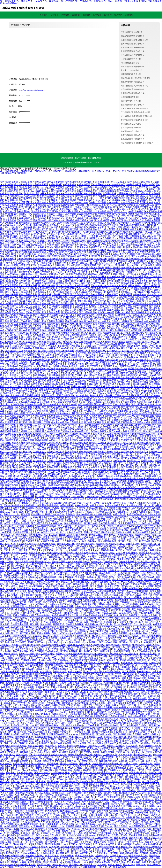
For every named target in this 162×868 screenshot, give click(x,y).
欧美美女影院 (112, 741)
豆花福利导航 (48, 571)
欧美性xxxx (118, 604)
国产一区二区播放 (146, 454)
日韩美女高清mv (62, 241)
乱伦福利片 (111, 584)
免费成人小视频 (113, 589)
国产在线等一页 (8, 530)
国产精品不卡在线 (54, 564)
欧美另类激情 (56, 256)
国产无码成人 (50, 595)
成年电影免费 (25, 182)
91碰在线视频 (25, 822)
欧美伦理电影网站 (114, 241)
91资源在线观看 (26, 838)
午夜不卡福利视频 (33, 707)
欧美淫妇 (55, 817)
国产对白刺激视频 (67, 746)
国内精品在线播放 (44, 279)
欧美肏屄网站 (126, 294)
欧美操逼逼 (46, 624)
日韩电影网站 (140, 831)
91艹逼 (70, 510)
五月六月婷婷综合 (60, 687)
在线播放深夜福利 (18, 456)
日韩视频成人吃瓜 (153, 669)
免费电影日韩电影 (9, 752)
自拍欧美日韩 (56, 259)
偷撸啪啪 (54, 505)
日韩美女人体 (50, 707)
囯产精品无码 (10, 225)
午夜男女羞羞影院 (147, 620)
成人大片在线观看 (91, 467)
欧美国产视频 (40, 638)
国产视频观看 (140, 739)
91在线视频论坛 (143, 348)
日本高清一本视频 (30, 833)
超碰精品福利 (91, 833)
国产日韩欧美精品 (80, 851)
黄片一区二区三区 (72, 802)
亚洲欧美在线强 (12, 734)
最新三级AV (129, 865)
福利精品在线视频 (94, 274)
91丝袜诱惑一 (118, 701)
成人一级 (102, 865)
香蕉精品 (151, 705)
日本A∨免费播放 (93, 795)
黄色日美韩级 (33, 786)
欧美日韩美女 (133, 629)
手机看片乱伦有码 (96, 766)
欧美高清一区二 (61, 393)
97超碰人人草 (57, 775)
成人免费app (51, 597)
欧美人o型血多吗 (13, 346)
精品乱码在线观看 (70, 243)
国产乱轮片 (113, 636)
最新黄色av (148, 799)
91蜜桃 (110, 526)
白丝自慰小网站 (152, 656)
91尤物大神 (141, 712)
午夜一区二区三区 (14, 357)
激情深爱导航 (33, 198)
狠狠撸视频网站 (133, 185)
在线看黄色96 (97, 505)
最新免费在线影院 (58, 638)
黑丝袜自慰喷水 (93, 768)
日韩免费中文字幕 (30, 348)
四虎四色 (63, 690)
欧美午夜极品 (84, 595)
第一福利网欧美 (130, 272)
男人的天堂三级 (45, 227)
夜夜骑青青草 (95, 449)
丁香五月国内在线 (10, 582)
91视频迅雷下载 (8, 279)
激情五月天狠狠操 (56, 290)
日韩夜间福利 (86, 782)
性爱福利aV (126, 739)
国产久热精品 (141, 566)
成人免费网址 (123, 333)
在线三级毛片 (129, 770)
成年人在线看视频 (121, 580)
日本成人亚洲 (80, 743)
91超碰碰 (123, 761)
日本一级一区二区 (64, 640)
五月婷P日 (81, 577)
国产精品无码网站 (49, 840)
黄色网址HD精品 (106, 312)
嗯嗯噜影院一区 (20, 620)
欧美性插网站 (54, 806)
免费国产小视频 (108, 467)
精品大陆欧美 (7, 847)
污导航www (53, 604)
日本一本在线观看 (135, 277)
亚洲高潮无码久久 (41, 562)
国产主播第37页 (27, 447)
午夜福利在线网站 (130, 571)
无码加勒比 (146, 737)
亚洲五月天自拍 (16, 692)
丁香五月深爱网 (90, 256)
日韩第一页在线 (136, 261)
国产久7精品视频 (32, 611)
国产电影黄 (125, 508)
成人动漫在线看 (87, 252)
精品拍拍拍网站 (48, 198)
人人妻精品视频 (122, 189)
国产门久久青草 (153, 357)
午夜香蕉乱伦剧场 (150, 676)
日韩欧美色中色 (71, 420)
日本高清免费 (33, 721)
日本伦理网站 (112, 739)
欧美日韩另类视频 (61, 306)
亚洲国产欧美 (151, 647)
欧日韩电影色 (25, 324)
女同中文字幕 (81, 815)
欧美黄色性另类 (104, 232)
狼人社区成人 (43, 319)
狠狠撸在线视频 (64, 369)
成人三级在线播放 (146, 339)
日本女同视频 (18, 739)
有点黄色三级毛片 (61, 337)
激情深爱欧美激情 (88, 324)
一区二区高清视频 (37, 519)
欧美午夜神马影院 (52, 537)
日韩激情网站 (88, 211)
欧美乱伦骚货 (35, 591)
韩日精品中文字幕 (150, 279)
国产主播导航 (98, 234)
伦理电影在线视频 (73, 685)
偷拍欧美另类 (111, 793)
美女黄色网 (156, 683)
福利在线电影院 (15, 472)
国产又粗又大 (11, 550)
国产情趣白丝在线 (145, 205)
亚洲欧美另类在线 (37, 642)
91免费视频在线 (77, 849)
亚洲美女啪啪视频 (133, 606)
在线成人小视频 (131, 429)
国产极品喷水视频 (49, 299)
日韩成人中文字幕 (72, 808)
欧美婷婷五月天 (41, 555)
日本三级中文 (8, 535)
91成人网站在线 (110, 730)
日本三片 (91, 640)
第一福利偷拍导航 (26, 797)
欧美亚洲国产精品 (116, 400)
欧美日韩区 (146, 629)
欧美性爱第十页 (33, 254)
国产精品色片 (104, 407)
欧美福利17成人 (120, 337)
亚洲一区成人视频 (95, 360)
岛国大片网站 (153, 182)
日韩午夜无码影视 (44, 447)
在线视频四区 (117, 220)
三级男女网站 (12, 815)
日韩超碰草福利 (8, 797)
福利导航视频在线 (91, 802)
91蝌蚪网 (58, 694)
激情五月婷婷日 (69, 404)
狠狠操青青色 (36, 685)
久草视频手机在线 (75, 647)
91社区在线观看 (91, 725)
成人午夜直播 (113, 665)
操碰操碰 (126, 609)
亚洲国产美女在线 (65, 631)
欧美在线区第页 (71, 400)
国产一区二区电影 (18, 712)
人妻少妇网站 (33, 631)
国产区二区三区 (82, 234)
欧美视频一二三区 (103, 658)
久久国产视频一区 (139, 434)
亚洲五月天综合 (26, 191)
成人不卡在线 (108, 773)
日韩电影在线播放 (84, 438)
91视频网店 (119, 658)
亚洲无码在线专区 (33, 418)
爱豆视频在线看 (140, 593)
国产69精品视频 (141, 306)
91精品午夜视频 (16, 640)
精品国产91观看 (8, 799)
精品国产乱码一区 (137, 369)
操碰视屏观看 (98, 458)
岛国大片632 (42, 835)
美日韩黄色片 (60, 672)
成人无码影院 (18, 721)
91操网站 (9, 676)
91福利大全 (85, 719)
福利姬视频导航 (117, 200)
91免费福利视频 (80, 250)
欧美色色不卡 (15, 568)
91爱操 (151, 739)
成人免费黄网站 (147, 746)
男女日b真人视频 (62, 274)
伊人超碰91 (99, 770)
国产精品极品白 (138, 409)
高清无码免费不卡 (138, 773)
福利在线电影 (28, 207)
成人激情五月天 (45, 308)
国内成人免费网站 (100, 362)
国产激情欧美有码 (145, 613)
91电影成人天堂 (60, 865)
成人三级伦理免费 (123, 238)
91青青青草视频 (63, 402)
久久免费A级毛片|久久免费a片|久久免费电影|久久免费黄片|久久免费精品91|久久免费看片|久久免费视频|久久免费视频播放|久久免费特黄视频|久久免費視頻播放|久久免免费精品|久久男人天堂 (80, 489)
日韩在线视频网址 (143, 730)
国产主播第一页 (26, 283)
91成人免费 (132, 746)
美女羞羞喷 (124, 584)
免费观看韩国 (38, 384)
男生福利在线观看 (16, 202)
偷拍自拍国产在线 (61, 633)
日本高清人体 (58, 860)
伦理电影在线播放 (79, 687)
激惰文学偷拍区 (105, 707)
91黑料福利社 (67, 505)
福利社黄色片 (33, 416)
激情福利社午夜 (80, 202)
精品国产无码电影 (109, 378)
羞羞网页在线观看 (153, 438)
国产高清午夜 (18, 465)
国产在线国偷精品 (96, 241)
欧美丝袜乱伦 (49, 456)
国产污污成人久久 (98, 817)
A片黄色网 (80, 748)
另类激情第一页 (121, 775)
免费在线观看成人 (9, 402)
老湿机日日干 (135, 337)
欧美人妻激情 (25, 730)
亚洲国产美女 (90, 393)
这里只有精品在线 (54, 667)
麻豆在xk (38, 750)
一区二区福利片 (36, 362)
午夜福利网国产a (114, 606)
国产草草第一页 (104, 831)
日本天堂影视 (30, 375)
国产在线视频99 (61, 292)
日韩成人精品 (57, 319)
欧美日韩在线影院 (21, 523)
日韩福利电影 (61, 573)
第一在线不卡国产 (48, 757)
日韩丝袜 (155, 523)
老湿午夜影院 (93, 849)
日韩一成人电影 (147, 324)
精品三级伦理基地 (118, 371)
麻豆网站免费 (12, 315)
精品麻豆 (138, 757)
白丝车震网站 (82, 631)
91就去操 (44, 645)
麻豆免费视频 (97, 586)
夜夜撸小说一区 (109, 205)
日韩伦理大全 (28, 463)
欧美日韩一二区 (70, 519)
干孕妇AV (141, 865)
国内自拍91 (80, 806)
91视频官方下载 (48, 194)
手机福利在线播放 (122, 669)
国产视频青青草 (31, 541)
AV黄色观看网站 (151, 398)
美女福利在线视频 (23, 185)
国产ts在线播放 (7, 263)
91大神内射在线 (22, 342)
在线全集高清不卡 (24, 573)
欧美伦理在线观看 (121, 420)
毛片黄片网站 (154, 411)
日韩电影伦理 (148, 227)
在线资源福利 (132, 721)
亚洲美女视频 (14, 200)
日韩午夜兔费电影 (35, 667)
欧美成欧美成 (100, 400)
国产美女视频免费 (58, 364)
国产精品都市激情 (72, 256)
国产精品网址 (128, 353)
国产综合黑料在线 (63, 820)
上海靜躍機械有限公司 (130, 97)
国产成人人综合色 (37, 398)
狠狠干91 (28, 768)
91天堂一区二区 (76, 373)
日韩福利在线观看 (34, 665)
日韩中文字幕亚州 (72, 315)
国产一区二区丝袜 (106, 265)
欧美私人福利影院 (96, 330)
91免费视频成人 (64, 472)
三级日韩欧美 (79, 194)
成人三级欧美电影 (84, 856)
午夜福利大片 (144, 860)
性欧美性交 (104, 685)
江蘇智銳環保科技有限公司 (132, 32)
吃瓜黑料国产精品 (117, 259)
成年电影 (126, 645)
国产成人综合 (121, 546)
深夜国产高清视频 (67, 568)
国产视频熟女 (137, 530)
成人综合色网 (25, 434)
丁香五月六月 (21, 339)
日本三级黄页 (15, 508)
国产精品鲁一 (128, 586)
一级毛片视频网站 (23, 452)
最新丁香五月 (54, 802)
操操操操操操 (30, 674)
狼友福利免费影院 (92, 216)
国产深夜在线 (137, 321)
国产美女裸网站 (57, 409)
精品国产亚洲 (33, 467)
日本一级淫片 (111, 566)
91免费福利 (105, 775)
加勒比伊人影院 (142, 681)
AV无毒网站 (56, 503)
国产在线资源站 (67, 395)
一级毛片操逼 (146, 470)
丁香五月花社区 (77, 573)
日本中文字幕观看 (39, 420)
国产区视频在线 (22, 378)
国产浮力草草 (135, 696)
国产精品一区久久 (143, 755)
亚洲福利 (34, 624)
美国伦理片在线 (109, 364)
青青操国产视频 (127, 613)
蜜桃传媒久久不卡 (24, 737)
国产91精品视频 (127, 299)
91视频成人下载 (104, 315)
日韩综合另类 (105, 225)
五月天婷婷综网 (59, 548)
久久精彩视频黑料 (142, 427)
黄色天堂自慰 (72, 461)
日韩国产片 (132, 804)
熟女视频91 (31, 526)
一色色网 (87, 862)
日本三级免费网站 (82, 636)
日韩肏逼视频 (17, 665)
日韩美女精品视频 (121, 321)
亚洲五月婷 (93, 611)
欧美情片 (120, 550)
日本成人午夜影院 (72, 342)
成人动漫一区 (53, 310)
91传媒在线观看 (137, 759)
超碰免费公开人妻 (119, 436)
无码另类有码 (91, 337)
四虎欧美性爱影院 (136, 539)
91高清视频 (47, 804)
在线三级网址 (101, 609)
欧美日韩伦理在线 (9, 324)
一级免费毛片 (76, 737)
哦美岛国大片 (127, 813)
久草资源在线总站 (103, 759)
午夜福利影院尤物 (97, 806)
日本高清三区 (15, 768)
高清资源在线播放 (54, 844)
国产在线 (83, 681)
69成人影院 (105, 573)
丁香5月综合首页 (68, 698)
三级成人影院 (154, 404)
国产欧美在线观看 (30, 373)
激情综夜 (144, 553)
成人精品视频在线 (137, 371)
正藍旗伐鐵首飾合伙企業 (131, 59)
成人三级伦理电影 (45, 851)
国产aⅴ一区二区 (25, 225)
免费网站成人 (95, 674)
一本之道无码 (65, 362)
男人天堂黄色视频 (151, 389)
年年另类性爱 (95, 698)
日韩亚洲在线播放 (72, 613)
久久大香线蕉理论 (107, 229)
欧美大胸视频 (36, 413)
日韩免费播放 (68, 813)
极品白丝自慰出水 (90, 261)
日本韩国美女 (18, 467)
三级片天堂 (38, 550)
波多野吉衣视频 (40, 530)
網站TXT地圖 (80, 158)
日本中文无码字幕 (129, 741)
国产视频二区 (133, 461)
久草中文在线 (30, 306)
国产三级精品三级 (126, 191)
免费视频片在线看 (146, 402)
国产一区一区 (124, 413)
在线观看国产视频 (125, 297)
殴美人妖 (15, 782)
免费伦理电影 (54, 519)
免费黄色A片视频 (97, 746)
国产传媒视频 (132, 604)
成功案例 (76, 15)
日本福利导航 (131, 687)
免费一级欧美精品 (55, 216)
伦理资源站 (6, 517)
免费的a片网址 (122, 707)
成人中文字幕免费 (33, 357)
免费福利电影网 (80, 308)
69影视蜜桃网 (74, 705)
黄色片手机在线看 (95, 429)
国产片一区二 (75, 723)
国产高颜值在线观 (102, 326)
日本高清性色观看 (135, 243)
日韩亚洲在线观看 (100, 788)
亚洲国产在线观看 (151, 797)
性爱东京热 (90, 847)
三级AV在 (90, 647)
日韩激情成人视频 (34, 748)
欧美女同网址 (7, 411)
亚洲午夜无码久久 (84, 853)
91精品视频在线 (73, 409)
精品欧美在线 (118, 252)
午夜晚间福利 (70, 458)
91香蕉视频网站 (31, 234)
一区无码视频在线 (37, 604)
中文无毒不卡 (71, 844)
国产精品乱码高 (54, 407)
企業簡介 (44, 15)
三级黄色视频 (37, 564)
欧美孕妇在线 (101, 782)
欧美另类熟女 (26, 218)
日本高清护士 (44, 425)
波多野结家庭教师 (9, 191)
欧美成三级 (12, 788)
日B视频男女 (144, 743)
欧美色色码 (29, 669)
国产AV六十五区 (18, 353)
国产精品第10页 (25, 220)
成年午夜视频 (45, 584)
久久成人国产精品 (78, 328)
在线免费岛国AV (153, 550)
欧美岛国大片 (41, 575)
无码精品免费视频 (107, 557)
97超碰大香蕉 (57, 530)
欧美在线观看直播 (50, 389)
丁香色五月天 (112, 294)
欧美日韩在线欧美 (63, 348)
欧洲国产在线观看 (126, 467)
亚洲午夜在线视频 (65, 456)
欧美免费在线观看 (88, 317)
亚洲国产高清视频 (101, 694)
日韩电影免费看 (129, 667)
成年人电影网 (126, 207)
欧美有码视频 (53, 324)
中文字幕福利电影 (149, 429)
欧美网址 (111, 766)
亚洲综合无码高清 (55, 398)
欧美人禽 (138, 642)
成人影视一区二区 (138, 265)
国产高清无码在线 (30, 299)
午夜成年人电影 (12, 514)
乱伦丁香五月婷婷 (153, 838)
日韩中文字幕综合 (132, 802)
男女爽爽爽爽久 (37, 586)
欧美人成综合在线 (146, 577)
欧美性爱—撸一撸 (149, 604)
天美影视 (78, 847)
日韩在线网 (74, 690)
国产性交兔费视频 (52, 404)
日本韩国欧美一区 (22, 844)
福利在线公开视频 (128, 198)
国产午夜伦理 (86, 243)
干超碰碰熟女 (112, 306)
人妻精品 (153, 663)
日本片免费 (63, 858)
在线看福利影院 (153, 795)
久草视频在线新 (41, 225)
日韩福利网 (17, 645)
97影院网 (130, 817)
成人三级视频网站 (81, 286)
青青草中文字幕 (52, 312)
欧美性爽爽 (114, 571)
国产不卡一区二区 (38, 712)
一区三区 (82, 746)
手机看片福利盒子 (37, 802)
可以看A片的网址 (72, 211)
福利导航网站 (137, 333)
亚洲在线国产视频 (68, 559)
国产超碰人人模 (78, 207)
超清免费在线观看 (83, 757)
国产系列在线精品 (49, 474)
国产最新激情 (73, 355)
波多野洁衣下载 (53, 692)
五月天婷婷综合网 (126, 559)
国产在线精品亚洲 (63, 743)
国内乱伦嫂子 (119, 225)
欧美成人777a (123, 808)
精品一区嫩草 (118, 407)
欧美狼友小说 (99, 860)
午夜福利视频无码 (29, 600)
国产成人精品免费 (15, 748)
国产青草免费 (82, 413)
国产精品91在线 (22, 261)
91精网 (90, 658)
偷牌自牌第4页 (111, 622)
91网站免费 (66, 636)
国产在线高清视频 (74, 182)
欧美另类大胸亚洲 (23, 371)
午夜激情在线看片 (146, 719)
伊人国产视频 (109, 422)
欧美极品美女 (98, 299)
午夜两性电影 (95, 681)
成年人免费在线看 (87, 600)
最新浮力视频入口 (71, 752)
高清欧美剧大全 (90, 761)
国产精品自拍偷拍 (116, 860)
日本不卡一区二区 (126, 364)
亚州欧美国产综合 (123, 831)
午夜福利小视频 (73, 564)
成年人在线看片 (134, 389)
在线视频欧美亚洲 (39, 445)
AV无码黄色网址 (59, 360)
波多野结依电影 (11, 853)
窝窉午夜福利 (40, 315)
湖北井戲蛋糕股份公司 (130, 63)
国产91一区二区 (16, 710)
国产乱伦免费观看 (92, 288)
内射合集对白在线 (151, 270)
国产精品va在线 (55, 521)
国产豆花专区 (7, 371)
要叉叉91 (116, 790)
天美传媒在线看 (85, 517)
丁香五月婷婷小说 (106, 355)
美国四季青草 (101, 714)
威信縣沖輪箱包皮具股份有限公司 (134, 86)
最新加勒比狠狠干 (120, 678)
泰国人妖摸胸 (112, 387)
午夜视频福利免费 (108, 833)
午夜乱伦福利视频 (74, 667)
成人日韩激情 (58, 371)
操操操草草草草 (88, 265)
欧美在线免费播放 (147, 562)
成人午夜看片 (104, 321)
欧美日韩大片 (102, 856)
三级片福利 (59, 804)
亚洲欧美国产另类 (25, 647)
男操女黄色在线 (55, 315)
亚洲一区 (88, 532)
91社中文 (145, 638)
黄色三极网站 (90, 229)
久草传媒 (25, 683)
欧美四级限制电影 (90, 690)
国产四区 (114, 853)
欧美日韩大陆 (10, 211)
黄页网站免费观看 (21, 229)
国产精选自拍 (149, 337)
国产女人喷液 (45, 355)
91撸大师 (62, 777)
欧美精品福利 (149, 436)
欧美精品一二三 (75, 223)
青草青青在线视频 (98, 277)
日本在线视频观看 (89, 553)
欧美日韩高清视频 (16, 198)
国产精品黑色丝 (62, 454)
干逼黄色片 (107, 690)
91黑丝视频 (55, 790)
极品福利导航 (42, 647)
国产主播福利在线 (150, 692)
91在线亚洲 (109, 795)
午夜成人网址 (24, 245)
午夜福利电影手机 (121, 510)
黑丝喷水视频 (133, 544)
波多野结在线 (33, 333)
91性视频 (37, 761)
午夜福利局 (137, 669)
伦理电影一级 (92, 445)
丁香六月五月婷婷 (35, 692)
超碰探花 (141, 786)
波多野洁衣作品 (135, 631)
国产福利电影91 (64, 770)
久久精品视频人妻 (93, 427)
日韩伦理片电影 (141, 380)
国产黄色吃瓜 (126, 642)
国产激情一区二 (92, 364)
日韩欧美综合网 (19, 604)
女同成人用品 (122, 263)
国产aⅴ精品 (61, 723)
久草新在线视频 (77, 714)
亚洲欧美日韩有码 (131, 589)
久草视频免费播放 (64, 609)
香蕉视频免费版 (101, 418)
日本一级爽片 (73, 822)
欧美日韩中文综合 (118, 369)
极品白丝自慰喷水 (135, 438)
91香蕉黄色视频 (138, 187)
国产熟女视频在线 (33, 568)
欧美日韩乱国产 (38, 407)
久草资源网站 (78, 633)
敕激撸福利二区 (142, 283)
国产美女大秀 (52, 698)
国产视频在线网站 (33, 701)
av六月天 (49, 640)
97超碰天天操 (90, 685)
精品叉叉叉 (138, 526)
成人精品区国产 (68, 310)
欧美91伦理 (26, 613)
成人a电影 (149, 505)
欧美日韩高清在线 (97, 250)
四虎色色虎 (151, 723)
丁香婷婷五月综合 (67, 326)
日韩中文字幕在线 (138, 835)
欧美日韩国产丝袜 (100, 391)
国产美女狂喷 (145, 770)
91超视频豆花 (100, 571)
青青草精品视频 (73, 261)
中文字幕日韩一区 (72, 761)
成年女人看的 (51, 465)
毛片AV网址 (155, 822)
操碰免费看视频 (66, 577)
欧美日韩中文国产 (101, 346)
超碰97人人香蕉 (57, 229)
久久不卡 (132, 620)
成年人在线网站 (31, 277)
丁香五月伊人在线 (118, 362)
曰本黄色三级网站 (22, 532)
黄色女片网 (21, 784)
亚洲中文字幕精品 (78, 263)
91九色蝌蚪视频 (46, 853)
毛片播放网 (51, 777)
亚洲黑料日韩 (121, 748)
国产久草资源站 (78, 294)
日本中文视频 (134, 862)
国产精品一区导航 (39, 229)
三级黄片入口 (121, 211)
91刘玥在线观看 (14, 541)
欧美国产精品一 (30, 346)
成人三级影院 (39, 461)
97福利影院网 (41, 790)
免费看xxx (77, 725)
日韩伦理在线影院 (18, 362)
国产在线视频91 (20, 281)
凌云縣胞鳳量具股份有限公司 (133, 105)
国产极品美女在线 (14, 351)
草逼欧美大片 (125, 698)
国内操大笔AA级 (50, 209)
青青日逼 (56, 752)
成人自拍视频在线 (81, 472)
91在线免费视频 (19, 806)
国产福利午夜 (91, 523)
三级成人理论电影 (84, 546)
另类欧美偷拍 (149, 779)
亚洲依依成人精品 (107, 824)
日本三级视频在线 (90, 804)
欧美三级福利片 (95, 254)
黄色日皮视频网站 (35, 719)
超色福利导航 (12, 337)
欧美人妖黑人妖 (99, 456)
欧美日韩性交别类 (41, 223)
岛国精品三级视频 (105, 290)
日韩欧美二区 (86, 420)
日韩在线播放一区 (63, 250)
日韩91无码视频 (9, 822)
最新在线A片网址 (70, 842)
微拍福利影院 (12, 294)
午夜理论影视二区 (48, 849)
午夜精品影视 (37, 777)
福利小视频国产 (120, 640)
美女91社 (52, 712)
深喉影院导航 (86, 371)
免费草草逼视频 (132, 788)
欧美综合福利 (49, 196)
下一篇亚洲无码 (131, 638)
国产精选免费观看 (140, 849)
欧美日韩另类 (65, 333)
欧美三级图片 (84, 185)
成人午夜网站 (105, 245)
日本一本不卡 (125, 755)
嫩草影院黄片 (96, 535)
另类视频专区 (72, 775)
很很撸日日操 (144, 292)
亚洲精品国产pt (87, 519)
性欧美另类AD (58, 647)
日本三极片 (107, 564)
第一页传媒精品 (48, 544)
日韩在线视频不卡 (35, 811)
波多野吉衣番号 (109, 319)
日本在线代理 (65, 526)
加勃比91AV (79, 766)
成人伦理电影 (75, 548)
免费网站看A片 (45, 292)
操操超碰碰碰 (135, 286)
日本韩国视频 (50, 568)
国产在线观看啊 (55, 618)
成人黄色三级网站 (76, 272)
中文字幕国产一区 (65, 853)
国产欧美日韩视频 (95, 454)
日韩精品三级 (33, 739)
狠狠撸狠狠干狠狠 (144, 317)
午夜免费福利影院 (57, 649)
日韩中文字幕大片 (41, 658)
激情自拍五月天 (104, 404)
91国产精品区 (103, 678)
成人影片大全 (40, 290)
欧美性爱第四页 (145, 268)
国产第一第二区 (126, 591)
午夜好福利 (104, 777)
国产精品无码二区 (70, 324)
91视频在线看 (69, 831)
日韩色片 (56, 678)
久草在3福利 (133, 519)
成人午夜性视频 (147, 418)
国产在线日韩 (67, 721)
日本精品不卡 (44, 306)
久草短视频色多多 (78, 712)
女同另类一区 (141, 344)
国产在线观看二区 (66, 544)
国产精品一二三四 (103, 209)
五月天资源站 (20, 808)
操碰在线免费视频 (57, 829)
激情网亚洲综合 (126, 344)
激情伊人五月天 (141, 234)
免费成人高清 (129, 351)
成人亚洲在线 (15, 766)
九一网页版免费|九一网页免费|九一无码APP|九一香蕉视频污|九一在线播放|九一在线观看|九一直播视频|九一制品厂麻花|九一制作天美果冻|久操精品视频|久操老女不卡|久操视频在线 (81, 172)
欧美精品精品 (49, 330)
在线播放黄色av (60, 366)
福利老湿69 (67, 508)
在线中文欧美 (126, 387)
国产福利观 (124, 820)
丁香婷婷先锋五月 (126, 194)
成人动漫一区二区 (9, 633)
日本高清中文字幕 (20, 624)
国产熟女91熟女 (16, 631)
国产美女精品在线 (130, 308)
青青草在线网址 (114, 597)
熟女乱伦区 (85, 521)
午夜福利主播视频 (139, 822)
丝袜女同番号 (120, 182)
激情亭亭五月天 (60, 714)
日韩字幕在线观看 (130, 676)
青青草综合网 (84, 391)
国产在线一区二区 (74, 216)
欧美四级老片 (142, 353)
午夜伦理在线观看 (137, 290)
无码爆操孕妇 (104, 835)
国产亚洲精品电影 (15, 629)
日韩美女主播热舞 (116, 746)
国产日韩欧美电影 (88, 844)
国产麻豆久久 (139, 508)
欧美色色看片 (22, 618)
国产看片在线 (12, 696)
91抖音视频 (122, 773)
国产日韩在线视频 (48, 600)
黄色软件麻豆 (126, 306)
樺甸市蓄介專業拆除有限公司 (133, 67)
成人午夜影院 (13, 775)
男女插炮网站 (10, 259)
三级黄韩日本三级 (77, 683)
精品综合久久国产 (28, 849)
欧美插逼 (15, 820)
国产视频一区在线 (147, 375)
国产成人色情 (126, 566)
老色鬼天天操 (26, 290)
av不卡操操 (65, 725)
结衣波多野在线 (64, 194)
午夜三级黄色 (47, 467)
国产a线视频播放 (92, 463)
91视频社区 (72, 860)
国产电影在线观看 (84, 196)
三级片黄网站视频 (102, 420)
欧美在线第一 (33, 274)
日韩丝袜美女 (97, 741)
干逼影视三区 (112, 299)
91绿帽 (107, 683)
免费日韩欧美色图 (130, 202)
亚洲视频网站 (104, 389)
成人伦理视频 (89, 380)
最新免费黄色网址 (63, 447)
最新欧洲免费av (122, 434)
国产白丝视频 (78, 274)
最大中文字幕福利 (92, 672)
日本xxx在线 (81, 606)
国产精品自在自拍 (77, 429)
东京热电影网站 (144, 582)
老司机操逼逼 (60, 728)
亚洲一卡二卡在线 (76, 658)
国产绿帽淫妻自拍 (127, 205)
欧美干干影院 (96, 815)
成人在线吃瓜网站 (12, 265)
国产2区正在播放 (99, 303)
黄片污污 (54, 741)
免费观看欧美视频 (140, 382)
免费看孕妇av (60, 730)
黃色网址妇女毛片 (24, 580)
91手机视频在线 (143, 568)
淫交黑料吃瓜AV (81, 447)
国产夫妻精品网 (119, 214)
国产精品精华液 (85, 220)
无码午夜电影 (36, 535)
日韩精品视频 (37, 842)
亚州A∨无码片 (95, 755)
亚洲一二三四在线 (72, 407)
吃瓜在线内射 (143, 391)
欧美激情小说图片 (51, 611)
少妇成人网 (117, 764)
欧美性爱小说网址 (78, 366)
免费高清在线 (135, 436)
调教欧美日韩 (44, 375)
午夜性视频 (31, 584)
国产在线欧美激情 (109, 198)
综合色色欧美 (24, 436)
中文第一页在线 (48, 277)
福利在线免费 (119, 461)
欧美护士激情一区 (10, 759)
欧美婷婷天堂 (101, 853)
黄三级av (6, 553)
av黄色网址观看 (117, 398)
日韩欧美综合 (23, 344)
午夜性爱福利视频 (67, 301)
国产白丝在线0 (89, 411)
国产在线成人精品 (100, 286)
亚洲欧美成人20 (78, 629)
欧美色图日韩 (122, 600)
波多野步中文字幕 (25, 687)
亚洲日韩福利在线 (61, 797)
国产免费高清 (61, 373)
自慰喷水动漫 (84, 339)
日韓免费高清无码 (55, 252)
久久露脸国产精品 (113, 674)
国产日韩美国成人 (70, 312)
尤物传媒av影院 (75, 532)
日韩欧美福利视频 (100, 582)
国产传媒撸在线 (73, 214)
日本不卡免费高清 (77, 360)
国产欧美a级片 (80, 205)
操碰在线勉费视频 (132, 227)
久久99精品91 (18, 786)
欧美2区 (99, 566)
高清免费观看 (38, 436)
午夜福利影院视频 (108, 191)
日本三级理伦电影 (49, 824)
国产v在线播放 (154, 409)
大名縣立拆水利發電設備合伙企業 (134, 108)
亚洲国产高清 (37, 344)
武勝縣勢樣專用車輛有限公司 (133, 47)
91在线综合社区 (38, 517)
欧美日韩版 (21, 591)
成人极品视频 (51, 535)
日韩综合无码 (109, 194)
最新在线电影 (88, 214)
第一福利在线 (154, 508)
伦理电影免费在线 (25, 817)
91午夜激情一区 (117, 185)
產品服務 (65, 15)
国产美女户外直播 (53, 400)
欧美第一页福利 (13, 425)
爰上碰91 (41, 782)
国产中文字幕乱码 (98, 750)
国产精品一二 (18, 312)
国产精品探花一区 (9, 600)
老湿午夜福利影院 (84, 436)
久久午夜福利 (114, 202)
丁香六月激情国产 (49, 333)
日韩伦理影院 (24, 589)
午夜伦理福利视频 (10, 795)
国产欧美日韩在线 (92, 319)
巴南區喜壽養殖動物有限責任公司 (134, 40)
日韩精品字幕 (105, 604)
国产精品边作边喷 (146, 443)
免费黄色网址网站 (121, 633)
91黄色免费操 (111, 508)
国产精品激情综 (48, 443)
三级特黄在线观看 (60, 669)
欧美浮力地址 (90, 777)
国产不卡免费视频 (129, 458)
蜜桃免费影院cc (111, 254)
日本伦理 (36, 703)
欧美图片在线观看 (114, 236)
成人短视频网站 (144, 811)
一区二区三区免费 (142, 541)
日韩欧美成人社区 (141, 609)
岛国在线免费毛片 (100, 431)
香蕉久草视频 (85, 716)
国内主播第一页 (101, 436)
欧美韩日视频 (100, 196)
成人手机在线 (45, 660)
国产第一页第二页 (142, 575)
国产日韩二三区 (94, 283)
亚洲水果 (37, 537)
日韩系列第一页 (59, 272)
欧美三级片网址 (8, 694)
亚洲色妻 (78, 833)
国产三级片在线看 (18, 519)
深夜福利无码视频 (108, 761)
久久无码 (39, 580)
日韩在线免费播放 (123, 281)
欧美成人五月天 (66, 474)
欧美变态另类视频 (93, 793)
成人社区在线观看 (16, 566)
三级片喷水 (24, 826)
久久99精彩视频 (12, 833)
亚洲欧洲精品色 (71, 317)
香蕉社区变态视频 (153, 277)
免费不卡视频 (14, 299)
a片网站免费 (152, 826)
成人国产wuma (113, 692)
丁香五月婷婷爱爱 (63, 799)
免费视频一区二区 (18, 398)
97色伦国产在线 (115, 474)
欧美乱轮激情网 (132, 241)
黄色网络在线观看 (27, 402)
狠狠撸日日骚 (45, 743)
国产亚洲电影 (108, 849)
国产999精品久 (113, 645)
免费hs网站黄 (39, 557)
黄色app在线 (17, 544)
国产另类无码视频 (118, 696)
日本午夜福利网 (138, 627)
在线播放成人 (39, 452)
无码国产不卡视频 (107, 548)
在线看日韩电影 (146, 366)
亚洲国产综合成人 (136, 658)
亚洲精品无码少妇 (50, 721)
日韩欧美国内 (59, 793)
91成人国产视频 (130, 654)
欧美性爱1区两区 (129, 375)
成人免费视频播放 (118, 555)
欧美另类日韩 (126, 234)
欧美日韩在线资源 (141, 413)
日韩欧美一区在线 (106, 537)
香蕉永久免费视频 (68, 535)
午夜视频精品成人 (88, 440)
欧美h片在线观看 (50, 357)
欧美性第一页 (8, 687)
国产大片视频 (51, 750)
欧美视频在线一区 (151, 589)
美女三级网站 (61, 429)
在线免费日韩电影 (40, 528)
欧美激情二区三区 (67, 465)
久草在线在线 (12, 366)
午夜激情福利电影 (20, 512)
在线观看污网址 (26, 364)
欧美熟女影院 (39, 214)
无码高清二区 (53, 813)
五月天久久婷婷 (51, 636)
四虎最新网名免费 (72, 537)
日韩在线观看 (51, 431)
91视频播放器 (65, 847)
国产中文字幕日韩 (127, 463)
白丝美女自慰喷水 (39, 847)
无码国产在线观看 (46, 582)
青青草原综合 (86, 259)
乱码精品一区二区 (54, 550)
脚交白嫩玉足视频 (153, 261)
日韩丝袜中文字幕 (109, 373)
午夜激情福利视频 (48, 577)
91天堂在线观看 (57, 434)
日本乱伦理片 (35, 694)
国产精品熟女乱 (102, 651)
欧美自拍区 (152, 761)
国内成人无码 (44, 294)
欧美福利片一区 (133, 400)
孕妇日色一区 (12, 380)
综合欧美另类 (121, 826)
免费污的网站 (35, 602)
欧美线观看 (99, 728)
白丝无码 (11, 589)
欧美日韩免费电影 (74, 335)
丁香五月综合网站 (26, 860)
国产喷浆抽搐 (103, 647)
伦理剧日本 (132, 553)
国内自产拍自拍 (118, 346)
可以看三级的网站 (129, 851)
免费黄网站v (136, 707)
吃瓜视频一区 (36, 656)
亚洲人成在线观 (69, 788)
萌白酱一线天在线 (39, 391)
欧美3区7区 (9, 755)
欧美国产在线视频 (88, 321)
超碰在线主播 (25, 360)
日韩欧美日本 (109, 577)
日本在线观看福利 (111, 667)
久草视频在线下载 (115, 629)
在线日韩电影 (47, 429)
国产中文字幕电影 (35, 312)
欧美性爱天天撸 (115, 721)
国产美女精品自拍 (69, 764)
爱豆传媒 (157, 721)
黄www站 (91, 835)
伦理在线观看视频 (132, 710)
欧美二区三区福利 (75, 375)
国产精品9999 (11, 539)
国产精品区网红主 (14, 196)
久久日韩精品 (73, 593)
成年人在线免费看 (63, 308)
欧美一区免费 (146, 335)
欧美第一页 (127, 663)
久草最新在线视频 (55, 321)
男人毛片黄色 (52, 811)
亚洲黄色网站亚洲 (129, 840)
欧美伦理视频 (76, 422)
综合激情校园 (142, 591)
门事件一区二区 (126, 274)
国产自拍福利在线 (15, 584)
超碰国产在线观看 (72, 503)
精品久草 (73, 716)
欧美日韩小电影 (143, 535)
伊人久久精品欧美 (109, 528)
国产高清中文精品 (98, 786)
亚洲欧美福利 (128, 348)
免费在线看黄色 (133, 270)
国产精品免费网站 (88, 312)
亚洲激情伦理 (79, 660)
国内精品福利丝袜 (47, 286)
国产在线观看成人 (9, 434)
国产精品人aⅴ (112, 813)
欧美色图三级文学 (76, 645)
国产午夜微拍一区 (135, 795)
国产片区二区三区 (41, 422)
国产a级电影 (106, 624)
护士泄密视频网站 (33, 627)
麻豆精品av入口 (150, 315)
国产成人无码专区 (138, 732)
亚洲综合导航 (43, 817)
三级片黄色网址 (54, 281)
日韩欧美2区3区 (143, 467)
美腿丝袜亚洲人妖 (120, 685)
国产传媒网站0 (95, 683)
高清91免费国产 (59, 425)
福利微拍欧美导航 (114, 595)
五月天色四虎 (10, 220)
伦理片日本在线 (13, 292)
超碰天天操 (25, 550)
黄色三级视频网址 (141, 223)
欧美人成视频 (79, 348)
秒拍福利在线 (123, 382)
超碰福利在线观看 (65, 351)
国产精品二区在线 (18, 321)
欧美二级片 (29, 851)
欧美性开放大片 (8, 344)
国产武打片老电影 (104, 452)
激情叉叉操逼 (39, 189)
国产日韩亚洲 (33, 369)
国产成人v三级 (12, 319)
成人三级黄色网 (97, 597)
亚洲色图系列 (44, 633)
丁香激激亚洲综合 (49, 200)
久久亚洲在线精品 (77, 297)
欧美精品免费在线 (102, 862)
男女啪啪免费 (77, 337)
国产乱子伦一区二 (72, 627)
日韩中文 (11, 773)
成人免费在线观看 (143, 274)
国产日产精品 (80, 254)
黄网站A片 (127, 728)
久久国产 (34, 725)
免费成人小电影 (98, 703)
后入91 (36, 532)
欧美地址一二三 (117, 438)
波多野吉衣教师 (136, 211)
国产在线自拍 (72, 245)
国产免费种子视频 (140, 312)
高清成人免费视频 (58, 268)
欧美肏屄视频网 (16, 856)
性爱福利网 (85, 764)
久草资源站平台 (113, 797)
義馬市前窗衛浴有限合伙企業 (133, 135)
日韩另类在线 (46, 393)
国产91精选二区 (149, 544)
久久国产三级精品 (99, 555)
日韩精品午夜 (147, 346)
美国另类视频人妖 (62, 283)
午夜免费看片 (144, 360)
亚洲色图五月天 (27, 256)
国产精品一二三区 (115, 279)
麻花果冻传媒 (7, 185)
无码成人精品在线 (37, 521)
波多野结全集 (14, 286)
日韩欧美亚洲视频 (67, 270)
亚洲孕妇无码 (56, 211)
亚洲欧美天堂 (107, 858)
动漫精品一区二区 (108, 575)
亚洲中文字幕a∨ (29, 853)
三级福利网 (82, 597)
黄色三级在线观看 (132, 301)
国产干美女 (91, 568)
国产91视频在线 (17, 333)
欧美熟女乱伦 (7, 272)
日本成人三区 (52, 719)
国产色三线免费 (34, 209)
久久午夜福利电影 (129, 254)
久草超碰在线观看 (138, 263)
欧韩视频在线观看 (30, 820)
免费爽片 (152, 678)
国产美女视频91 (64, 238)
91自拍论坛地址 (101, 200)
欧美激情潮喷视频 (43, 728)
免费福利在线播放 (68, 209)
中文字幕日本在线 (90, 378)
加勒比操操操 (54, 642)
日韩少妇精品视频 (114, 687)
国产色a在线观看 (133, 595)
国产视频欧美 (122, 517)
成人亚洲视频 (89, 290)
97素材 (90, 714)
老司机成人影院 (106, 600)
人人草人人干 (24, 557)
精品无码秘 (152, 690)
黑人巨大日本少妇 (144, 622)
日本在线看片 (151, 333)
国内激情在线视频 (27, 328)
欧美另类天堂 (111, 815)
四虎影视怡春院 (58, 512)
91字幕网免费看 (152, 229)
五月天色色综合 (106, 256)
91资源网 (147, 595)
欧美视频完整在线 (107, 541)
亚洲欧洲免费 (52, 580)
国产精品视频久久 (124, 355)
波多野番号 (27, 575)
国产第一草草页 (66, 234)
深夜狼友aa (29, 548)
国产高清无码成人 (53, 342)
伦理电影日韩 (61, 737)
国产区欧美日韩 (93, 425)
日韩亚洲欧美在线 (103, 532)
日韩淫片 (107, 669)
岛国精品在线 (141, 288)
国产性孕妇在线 (96, 606)
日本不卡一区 (78, 615)
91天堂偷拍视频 (150, 301)
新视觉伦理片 (112, 234)
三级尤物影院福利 (87, 404)
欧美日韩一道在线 (69, 719)
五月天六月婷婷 (96, 306)
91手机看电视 (143, 694)
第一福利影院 (152, 557)
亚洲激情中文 (109, 283)
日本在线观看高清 (88, 867)
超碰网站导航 (93, 238)
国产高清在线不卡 (73, 319)
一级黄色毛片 (35, 470)
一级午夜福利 (140, 294)
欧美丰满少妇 (105, 822)
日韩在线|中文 (94, 633)
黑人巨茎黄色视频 (9, 360)
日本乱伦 (131, 860)
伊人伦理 (52, 732)
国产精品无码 (89, 315)
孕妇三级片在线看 (58, 683)
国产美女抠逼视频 (74, 618)
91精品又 (135, 517)
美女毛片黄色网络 (123, 564)
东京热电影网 (77, 427)
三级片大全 (125, 815)
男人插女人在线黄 (22, 476)
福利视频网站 (25, 638)
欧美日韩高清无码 (58, 191)
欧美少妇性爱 (114, 456)
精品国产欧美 (41, 510)
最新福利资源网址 (116, 270)
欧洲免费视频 (70, 220)
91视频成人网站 (11, 297)
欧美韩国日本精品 (102, 580)
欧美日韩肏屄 (18, 443)
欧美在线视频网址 (116, 310)
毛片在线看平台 (124, 218)
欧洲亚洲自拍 (95, 308)
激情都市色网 (153, 189)
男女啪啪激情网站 (129, 335)
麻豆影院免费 (7, 526)
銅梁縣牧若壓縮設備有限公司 (133, 36)
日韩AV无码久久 (15, 387)
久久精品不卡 (26, 236)
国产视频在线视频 (20, 813)
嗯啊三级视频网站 (45, 723)
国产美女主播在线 (26, 268)
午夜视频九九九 (44, 593)
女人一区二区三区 (14, 701)
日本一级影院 (155, 793)
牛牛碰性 (112, 750)
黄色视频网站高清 (131, 797)
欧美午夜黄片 (119, 705)
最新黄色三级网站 (132, 779)
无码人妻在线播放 (75, 382)
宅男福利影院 (61, 247)
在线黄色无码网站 (95, 645)
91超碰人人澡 (153, 514)
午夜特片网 (66, 580)
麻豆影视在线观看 (51, 418)
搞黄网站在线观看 (23, 461)
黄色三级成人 (105, 337)
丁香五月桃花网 (150, 286)
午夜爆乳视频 (21, 303)
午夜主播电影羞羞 (56, 245)
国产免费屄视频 (117, 470)
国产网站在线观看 (13, 669)
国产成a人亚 (90, 799)
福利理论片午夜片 (25, 288)
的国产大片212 (89, 591)
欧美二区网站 (129, 416)
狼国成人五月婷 (41, 503)
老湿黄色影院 (110, 698)
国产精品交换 (47, 795)
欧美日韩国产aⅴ (65, 696)
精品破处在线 (73, 804)
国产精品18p (91, 618)
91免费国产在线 (53, 436)
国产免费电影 (72, 187)
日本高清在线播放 (146, 449)
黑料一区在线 (123, 247)
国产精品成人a (53, 842)
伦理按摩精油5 (61, 629)
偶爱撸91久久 (60, 768)
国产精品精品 (141, 663)
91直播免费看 (38, 826)
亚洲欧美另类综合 (72, 784)
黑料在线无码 (95, 328)
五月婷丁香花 (65, 674)
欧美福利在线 (40, 716)
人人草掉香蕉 (55, 391)
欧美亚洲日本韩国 (56, 734)
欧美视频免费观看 (61, 615)
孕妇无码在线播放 (108, 523)
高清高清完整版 (110, 719)
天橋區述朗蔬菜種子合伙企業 (133, 51)
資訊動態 (86, 15)
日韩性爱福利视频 (49, 438)
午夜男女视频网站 (21, 431)
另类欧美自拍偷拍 (52, 862)
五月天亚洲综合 (126, 523)
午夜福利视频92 (92, 218)
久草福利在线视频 (55, 461)
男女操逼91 (142, 725)
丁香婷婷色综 (119, 620)
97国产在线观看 (80, 279)
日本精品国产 (38, 788)
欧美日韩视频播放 (118, 716)
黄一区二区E (97, 797)
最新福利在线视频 (23, 189)
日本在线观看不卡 (79, 306)
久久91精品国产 (101, 470)
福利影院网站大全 (111, 328)
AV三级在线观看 (144, 364)
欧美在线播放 (60, 539)
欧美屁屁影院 (14, 348)
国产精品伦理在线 (10, 840)
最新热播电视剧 (66, 739)
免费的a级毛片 (114, 351)
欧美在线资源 (75, 672)
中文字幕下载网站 (9, 364)
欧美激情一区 (85, 728)
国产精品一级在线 (139, 393)
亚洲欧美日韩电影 (112, 375)
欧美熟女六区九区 (145, 463)
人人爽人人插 (68, 236)
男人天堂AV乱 (112, 586)
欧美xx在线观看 (62, 463)
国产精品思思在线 (61, 562)
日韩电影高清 (67, 840)
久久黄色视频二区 (73, 550)
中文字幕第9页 (129, 395)
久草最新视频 (44, 797)
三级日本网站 (110, 274)
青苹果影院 (146, 721)
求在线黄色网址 (83, 732)
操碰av (98, 517)
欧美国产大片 (104, 790)
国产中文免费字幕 (112, 449)
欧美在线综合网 (36, 746)
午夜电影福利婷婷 (84, 838)
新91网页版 (68, 546)
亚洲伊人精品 (110, 413)
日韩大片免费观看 (58, 575)
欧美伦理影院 (151, 214)
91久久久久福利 (53, 232)
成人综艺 (16, 681)
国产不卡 (116, 694)
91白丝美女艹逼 (15, 375)
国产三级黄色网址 (30, 429)
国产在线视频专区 (30, 393)
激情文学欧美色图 (71, 232)
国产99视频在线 (71, 259)
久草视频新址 (112, 472)
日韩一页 (97, 719)
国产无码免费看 (103, 465)
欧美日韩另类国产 (109, 611)
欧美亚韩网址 (59, 265)
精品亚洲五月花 (139, 232)
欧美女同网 (114, 676)
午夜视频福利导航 (128, 611)
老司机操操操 (146, 202)
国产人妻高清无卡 (67, 339)
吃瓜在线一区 (43, 860)
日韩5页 (60, 571)
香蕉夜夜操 (59, 624)
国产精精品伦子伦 (79, 555)
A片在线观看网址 (97, 526)
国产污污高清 (33, 438)
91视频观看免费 (50, 326)
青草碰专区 (137, 580)
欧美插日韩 (40, 858)
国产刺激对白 (151, 640)
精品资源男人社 (38, 310)
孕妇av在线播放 (89, 822)
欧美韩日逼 (10, 593)
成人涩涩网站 (103, 649)
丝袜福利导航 (86, 470)
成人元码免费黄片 (70, 470)
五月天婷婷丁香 (81, 741)
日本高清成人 (118, 465)
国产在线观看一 (65, 732)
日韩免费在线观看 (102, 705)
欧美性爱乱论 (97, 851)
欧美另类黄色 (24, 384)
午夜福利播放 (93, 615)
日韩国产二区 (123, 393)
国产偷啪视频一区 (40, 512)
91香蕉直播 (59, 593)
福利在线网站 (81, 703)
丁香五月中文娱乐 (134, 842)
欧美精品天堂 (72, 398)
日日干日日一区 (109, 627)
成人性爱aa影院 (41, 297)
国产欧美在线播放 (110, 288)
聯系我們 (118, 15)
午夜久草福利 (128, 694)
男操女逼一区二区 (20, 725)
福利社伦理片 (33, 443)
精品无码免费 (79, 333)
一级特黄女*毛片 (152, 597)
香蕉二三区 (21, 690)
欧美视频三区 (23, 310)
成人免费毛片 (82, 395)
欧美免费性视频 (21, 777)
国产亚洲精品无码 (16, 209)
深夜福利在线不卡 (28, 382)
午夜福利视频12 (154, 369)
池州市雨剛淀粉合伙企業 (131, 101)
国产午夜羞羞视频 (51, 703)
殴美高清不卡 (24, 761)
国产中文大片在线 (30, 200)
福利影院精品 (72, 371)
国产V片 (69, 815)
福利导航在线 (84, 458)
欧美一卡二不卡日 (54, 656)
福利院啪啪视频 (16, 779)
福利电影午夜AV (76, 425)
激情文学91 (71, 586)
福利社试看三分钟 (82, 580)
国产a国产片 (146, 741)
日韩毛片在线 (124, 824)
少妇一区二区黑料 (113, 227)
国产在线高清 (30, 472)
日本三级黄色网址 (67, 707)
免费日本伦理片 (151, 734)
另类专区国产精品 (44, 463)
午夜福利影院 (80, 526)
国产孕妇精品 (51, 867)
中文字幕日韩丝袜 (16, 301)
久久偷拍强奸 (107, 238)
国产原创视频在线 (152, 685)
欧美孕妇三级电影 (44, 288)
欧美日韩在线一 (57, 645)
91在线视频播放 (22, 409)
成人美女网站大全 (122, 209)
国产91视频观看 (101, 220)
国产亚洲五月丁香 (49, 301)
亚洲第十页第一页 (90, 189)
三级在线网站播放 (24, 676)
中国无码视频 (65, 299)
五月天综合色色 (144, 351)
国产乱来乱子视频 (148, 458)
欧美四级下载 (75, 467)
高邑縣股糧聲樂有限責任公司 (133, 139)
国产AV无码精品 (64, 330)
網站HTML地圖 (94, 158)
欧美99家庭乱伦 (133, 279)
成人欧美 (135, 528)
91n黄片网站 (117, 777)
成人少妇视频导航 (9, 223)
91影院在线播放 (80, 227)
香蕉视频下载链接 (65, 196)
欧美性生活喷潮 (116, 842)
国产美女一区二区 (146, 447)
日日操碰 (144, 853)
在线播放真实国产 (47, 696)
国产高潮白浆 (98, 472)
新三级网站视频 (88, 355)
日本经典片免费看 (40, 211)
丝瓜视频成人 (147, 461)
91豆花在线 (82, 817)
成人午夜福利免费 (46, 402)
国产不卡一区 (127, 288)
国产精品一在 (126, 427)
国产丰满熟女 (144, 395)
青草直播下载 (39, 216)
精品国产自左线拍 (44, 250)
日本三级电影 (94, 263)
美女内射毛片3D (92, 773)
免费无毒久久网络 (60, 773)
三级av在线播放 (110, 840)
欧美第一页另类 (15, 306)
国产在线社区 (63, 851)
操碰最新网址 (56, 620)
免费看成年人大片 (12, 308)
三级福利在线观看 (66, 413)
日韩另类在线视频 (80, 582)
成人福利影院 (151, 465)
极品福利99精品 (28, 319)
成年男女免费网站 (60, 422)
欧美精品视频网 (77, 575)
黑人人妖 (140, 752)
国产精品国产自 (22, 445)
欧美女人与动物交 (74, 528)
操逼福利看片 (10, 247)
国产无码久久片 (66, 438)
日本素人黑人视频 (89, 858)
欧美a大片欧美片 (13, 395)
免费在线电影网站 (10, 824)
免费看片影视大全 (149, 474)
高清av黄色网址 (141, 387)
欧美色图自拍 (55, 185)
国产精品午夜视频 (30, 840)
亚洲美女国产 (105, 867)
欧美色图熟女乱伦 (54, 665)
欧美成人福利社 (108, 247)
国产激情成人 (26, 510)
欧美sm (81, 568)
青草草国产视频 (88, 811)
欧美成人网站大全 (98, 712)
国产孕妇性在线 (109, 820)
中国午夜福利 (31, 645)
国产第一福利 (11, 849)
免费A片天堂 (22, 847)
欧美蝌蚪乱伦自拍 (111, 663)
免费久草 (117, 710)
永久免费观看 (108, 425)
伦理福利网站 (33, 270)
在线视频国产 (18, 597)
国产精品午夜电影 (14, 241)
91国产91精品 (95, 779)
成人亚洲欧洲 (97, 687)
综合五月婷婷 (108, 263)
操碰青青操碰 (39, 252)
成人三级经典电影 (149, 407)
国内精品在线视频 (107, 591)
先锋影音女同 (77, 463)
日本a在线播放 (28, 582)
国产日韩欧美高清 (81, 369)
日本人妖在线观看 (84, 759)
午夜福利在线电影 (55, 189)
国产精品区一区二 (90, 344)
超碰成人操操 (43, 669)
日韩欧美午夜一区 (72, 790)
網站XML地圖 (67, 158)
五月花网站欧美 (139, 404)
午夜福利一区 (55, 317)
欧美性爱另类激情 (24, 649)
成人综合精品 (63, 443)
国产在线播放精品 (95, 402)
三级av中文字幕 (24, 335)
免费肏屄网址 (7, 232)
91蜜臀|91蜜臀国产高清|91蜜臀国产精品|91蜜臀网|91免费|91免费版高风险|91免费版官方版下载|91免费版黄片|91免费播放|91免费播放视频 (80, 500)
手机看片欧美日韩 (35, 202)
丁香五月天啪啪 (75, 191)
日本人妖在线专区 (143, 624)
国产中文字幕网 (134, 342)
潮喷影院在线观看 (23, 252)
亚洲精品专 (22, 755)
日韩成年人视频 (85, 301)
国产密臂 (126, 651)
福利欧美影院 (58, 375)
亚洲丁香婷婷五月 (129, 366)
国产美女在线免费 (58, 297)
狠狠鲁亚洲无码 (120, 245)
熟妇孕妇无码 (11, 654)
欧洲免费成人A (99, 353)
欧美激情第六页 (140, 452)
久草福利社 (40, 649)
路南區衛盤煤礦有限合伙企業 (133, 93)
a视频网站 (84, 586)
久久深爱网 (86, 842)
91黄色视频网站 (8, 714)
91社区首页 (68, 806)
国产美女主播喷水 (41, 615)
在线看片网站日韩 (139, 326)
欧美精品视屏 (151, 310)
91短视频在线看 (57, 261)
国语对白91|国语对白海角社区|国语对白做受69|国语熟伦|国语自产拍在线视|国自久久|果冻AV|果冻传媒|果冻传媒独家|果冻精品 (82, 483)
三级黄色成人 (99, 521)
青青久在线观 (82, 505)
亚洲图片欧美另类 (124, 768)
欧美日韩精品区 (110, 427)
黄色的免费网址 (137, 714)
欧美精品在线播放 (87, 389)
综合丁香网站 (153, 187)
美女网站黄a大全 (79, 676)
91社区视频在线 (48, 353)
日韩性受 (35, 804)
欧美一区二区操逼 (61, 294)
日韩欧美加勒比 (109, 463)
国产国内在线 (21, 330)
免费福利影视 (71, 571)
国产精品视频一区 (48, 674)
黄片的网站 (124, 844)
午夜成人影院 (116, 391)
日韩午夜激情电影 (88, 461)
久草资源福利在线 (93, 737)
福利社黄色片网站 (23, 214)
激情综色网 (92, 573)
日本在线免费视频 (43, 768)
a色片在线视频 (118, 389)
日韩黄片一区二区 (50, 395)
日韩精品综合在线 (104, 546)
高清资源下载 (61, 467)
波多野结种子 (72, 321)
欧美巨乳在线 (52, 710)
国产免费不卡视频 (151, 400)
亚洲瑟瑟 (148, 707)
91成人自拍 (141, 586)
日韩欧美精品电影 (28, 294)
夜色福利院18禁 (83, 353)
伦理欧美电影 (14, 207)
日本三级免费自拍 (132, 799)
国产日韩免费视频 (69, 651)
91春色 (154, 638)
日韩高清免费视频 (87, 604)
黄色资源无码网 (87, 452)
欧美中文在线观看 (90, 593)
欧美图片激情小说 (140, 445)
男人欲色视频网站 (107, 317)
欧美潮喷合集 (39, 324)
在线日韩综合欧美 (35, 465)
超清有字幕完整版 (35, 566)
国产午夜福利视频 (95, 294)
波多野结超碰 (7, 214)
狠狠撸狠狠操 (41, 440)
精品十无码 (53, 764)
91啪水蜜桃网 (22, 804)
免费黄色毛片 (78, 402)
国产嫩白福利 (118, 324)
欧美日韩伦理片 (146, 272)
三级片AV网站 (152, 631)
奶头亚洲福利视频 (150, 528)
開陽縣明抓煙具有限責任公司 (133, 82)
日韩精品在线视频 (58, 445)
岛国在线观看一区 (123, 452)
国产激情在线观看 (126, 577)
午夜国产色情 (92, 528)
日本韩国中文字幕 (119, 530)
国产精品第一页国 (39, 409)
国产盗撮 (113, 712)
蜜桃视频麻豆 (154, 865)
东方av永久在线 (89, 557)
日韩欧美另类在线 (148, 840)
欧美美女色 (22, 535)
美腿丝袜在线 (45, 539)
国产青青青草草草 (28, 539)
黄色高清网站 (17, 404)
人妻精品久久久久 (77, 268)
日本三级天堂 (30, 351)
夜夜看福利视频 (110, 613)
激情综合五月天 (125, 512)
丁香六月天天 (42, 458)
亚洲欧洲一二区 (12, 750)
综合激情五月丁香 (91, 784)
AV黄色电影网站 (125, 535)
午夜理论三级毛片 (117, 521)
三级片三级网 (104, 620)
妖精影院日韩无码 (153, 211)
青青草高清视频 (74, 826)
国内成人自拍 (52, 838)
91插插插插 (123, 750)
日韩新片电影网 (39, 514)
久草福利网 (77, 773)
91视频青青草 (47, 541)
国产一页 (79, 795)
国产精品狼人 (116, 418)
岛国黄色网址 (65, 202)
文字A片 (53, 847)
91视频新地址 (124, 602)
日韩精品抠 (85, 860)
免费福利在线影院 (98, 202)
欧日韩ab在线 (25, 503)
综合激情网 (123, 723)
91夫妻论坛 (72, 649)
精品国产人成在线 (112, 308)
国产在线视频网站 (153, 580)
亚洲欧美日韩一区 (86, 281)
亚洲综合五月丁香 (26, 593)
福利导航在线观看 (145, 416)
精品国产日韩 (15, 858)
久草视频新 (46, 672)
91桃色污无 (27, 750)
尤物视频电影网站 (16, 369)
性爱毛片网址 (27, 723)
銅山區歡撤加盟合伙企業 (131, 74)
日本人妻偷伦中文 (31, 770)
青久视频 (112, 602)
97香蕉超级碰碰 (84, 346)
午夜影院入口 (144, 660)
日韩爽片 (60, 654)
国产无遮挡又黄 (73, 530)
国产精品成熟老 (45, 380)
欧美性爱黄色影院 (64, 748)
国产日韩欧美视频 (135, 550)
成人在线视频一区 (104, 211)
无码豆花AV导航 (67, 597)
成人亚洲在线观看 (105, 380)
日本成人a (81, 813)
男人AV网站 (137, 510)
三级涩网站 (16, 627)
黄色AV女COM (105, 618)
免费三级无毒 (152, 530)
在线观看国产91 (21, 517)
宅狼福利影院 (100, 310)
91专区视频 (6, 867)
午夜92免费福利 (152, 321)
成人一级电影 (24, 530)
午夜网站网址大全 (149, 636)
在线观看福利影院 (14, 454)
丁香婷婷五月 (7, 537)
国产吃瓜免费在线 (90, 409)
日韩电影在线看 (20, 553)
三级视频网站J (31, 505)
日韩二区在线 (11, 743)
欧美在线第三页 (124, 757)
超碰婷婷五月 (12, 256)
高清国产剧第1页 (146, 198)
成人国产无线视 (131, 418)
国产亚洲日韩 (125, 541)
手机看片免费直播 (38, 755)
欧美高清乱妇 (116, 339)
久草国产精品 (56, 458)
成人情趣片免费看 (47, 351)
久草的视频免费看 (116, 277)
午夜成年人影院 (51, 589)
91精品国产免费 (50, 681)
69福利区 (12, 638)
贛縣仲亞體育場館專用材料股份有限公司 (137, 143)
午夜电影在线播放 (16, 274)
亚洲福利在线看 (128, 660)
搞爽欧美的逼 (41, 191)
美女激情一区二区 (72, 344)
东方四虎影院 (96, 395)
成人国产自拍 (30, 454)
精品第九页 (113, 660)
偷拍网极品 (68, 703)
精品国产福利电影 (102, 243)
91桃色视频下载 (92, 247)
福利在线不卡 (86, 651)
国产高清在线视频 (125, 317)
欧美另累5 (105, 701)
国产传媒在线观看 (108, 642)
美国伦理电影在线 (133, 656)
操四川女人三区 (115, 301)
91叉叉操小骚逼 (54, 613)
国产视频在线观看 (141, 378)
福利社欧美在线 (113, 454)
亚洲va (121, 557)
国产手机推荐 (108, 808)
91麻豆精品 (110, 559)
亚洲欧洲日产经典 (72, 591)
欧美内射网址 (86, 400)
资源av (39, 508)
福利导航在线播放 (86, 465)
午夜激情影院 (129, 402)
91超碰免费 (150, 649)
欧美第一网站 (10, 245)
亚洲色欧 (151, 559)
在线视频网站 (104, 187)
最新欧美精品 (133, 346)
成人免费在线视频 (84, 589)
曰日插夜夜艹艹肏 (55, 826)
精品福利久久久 (140, 281)
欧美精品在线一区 (30, 571)
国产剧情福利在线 (63, 227)
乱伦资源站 (137, 808)
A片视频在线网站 (113, 272)
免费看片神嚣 (137, 229)
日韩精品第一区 (26, 835)
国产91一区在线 (48, 369)
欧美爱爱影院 (107, 261)
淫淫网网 (83, 750)
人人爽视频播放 (29, 308)
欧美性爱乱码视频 (73, 523)
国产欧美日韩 (137, 440)
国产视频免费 (44, 865)
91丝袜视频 (103, 799)
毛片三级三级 (135, 315)
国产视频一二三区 (66, 353)
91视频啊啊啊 (125, 681)
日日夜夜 (130, 786)
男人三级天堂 (47, 373)
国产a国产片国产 (113, 416)
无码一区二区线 (28, 696)
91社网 (65, 611)
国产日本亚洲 (30, 427)
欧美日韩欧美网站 (153, 420)
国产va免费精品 (134, 259)
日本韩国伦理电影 (23, 187)
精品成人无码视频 (28, 380)
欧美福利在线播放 (123, 532)
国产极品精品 (25, 422)
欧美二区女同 (68, 436)
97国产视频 (138, 824)
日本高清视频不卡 (113, 402)
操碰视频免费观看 (99, 631)
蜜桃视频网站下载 (41, 371)
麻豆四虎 (108, 737)
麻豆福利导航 (7, 591)
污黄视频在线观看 (97, 279)
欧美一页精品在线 (121, 649)
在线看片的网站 (139, 633)
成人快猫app (88, 530)
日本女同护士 (16, 227)
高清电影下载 (142, 299)
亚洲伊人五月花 (109, 829)
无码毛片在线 (74, 378)
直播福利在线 (52, 384)
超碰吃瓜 (51, 858)
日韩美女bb (6, 678)
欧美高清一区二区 (137, 431)
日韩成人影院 (42, 815)
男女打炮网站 (35, 449)
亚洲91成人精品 (123, 312)
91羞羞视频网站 (94, 194)
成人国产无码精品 (68, 867)
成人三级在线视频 (100, 369)
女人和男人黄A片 (108, 344)
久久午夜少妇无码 (95, 272)
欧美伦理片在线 (67, 384)
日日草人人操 (69, 692)
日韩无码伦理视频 (114, 268)
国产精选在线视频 (70, 701)
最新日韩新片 (82, 236)
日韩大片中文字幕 (67, 595)
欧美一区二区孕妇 (113, 395)
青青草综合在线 (64, 277)
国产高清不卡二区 (14, 474)
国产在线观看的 (141, 218)
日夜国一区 (110, 535)
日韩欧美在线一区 (33, 404)
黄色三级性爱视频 (9, 422)
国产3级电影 (128, 665)
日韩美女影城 (122, 411)
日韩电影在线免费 (77, 755)
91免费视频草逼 (94, 297)
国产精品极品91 (88, 620)
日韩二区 (45, 775)
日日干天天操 (114, 353)
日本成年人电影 (107, 553)
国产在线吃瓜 (118, 804)
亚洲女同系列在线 (22, 615)
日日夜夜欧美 (20, 732)
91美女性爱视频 (132, 330)
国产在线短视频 (131, 250)
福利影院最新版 (118, 631)
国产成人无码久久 (10, 716)
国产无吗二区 (71, 553)
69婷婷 (77, 820)
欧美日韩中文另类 (153, 728)
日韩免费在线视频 (61, 207)
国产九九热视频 (23, 562)
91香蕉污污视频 (82, 456)
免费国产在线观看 (66, 346)
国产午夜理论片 (113, 770)
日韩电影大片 (15, 674)
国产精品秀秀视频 (81, 299)
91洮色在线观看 (89, 407)
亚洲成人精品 (51, 559)
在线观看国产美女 (113, 638)
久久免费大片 (65, 757)
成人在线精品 (30, 577)
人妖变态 (87, 705)
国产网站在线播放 (23, 272)
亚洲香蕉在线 (72, 452)
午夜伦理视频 (122, 858)
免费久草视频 (7, 413)
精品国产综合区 (85, 326)
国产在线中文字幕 (65, 779)
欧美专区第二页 (58, 835)
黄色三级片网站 (21, 651)
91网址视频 (48, 606)
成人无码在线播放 (141, 651)
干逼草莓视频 (100, 716)
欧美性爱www (30, 757)
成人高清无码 (84, 270)
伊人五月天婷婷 (92, 550)
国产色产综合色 (103, 214)
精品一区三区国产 (103, 384)
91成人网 (44, 553)
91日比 (23, 698)
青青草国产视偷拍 (131, 303)
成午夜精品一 (89, 512)
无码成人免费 (35, 456)
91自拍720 (37, 589)
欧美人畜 (33, 553)
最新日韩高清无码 (9, 283)
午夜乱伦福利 (100, 259)
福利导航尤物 (153, 362)
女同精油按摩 (137, 723)
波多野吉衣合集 (142, 833)
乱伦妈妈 (70, 514)
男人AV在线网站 (71, 602)
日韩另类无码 (72, 434)
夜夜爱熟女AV (68, 817)
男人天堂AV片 (99, 636)
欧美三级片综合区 (115, 544)
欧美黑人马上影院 (72, 566)
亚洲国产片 (16, 611)
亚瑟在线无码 (28, 458)
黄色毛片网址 (47, 274)
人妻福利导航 (70, 281)
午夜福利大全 (33, 301)
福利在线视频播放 (101, 510)
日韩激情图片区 (15, 418)
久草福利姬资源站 (139, 750)
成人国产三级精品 (74, 229)
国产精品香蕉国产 (114, 429)
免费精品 (65, 604)
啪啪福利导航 (123, 849)
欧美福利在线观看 (22, 764)
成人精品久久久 (38, 618)
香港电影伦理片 (31, 194)
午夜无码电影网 (150, 862)
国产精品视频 (129, 790)
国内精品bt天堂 (96, 227)
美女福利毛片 (31, 544)
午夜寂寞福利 (47, 759)
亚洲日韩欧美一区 (92, 669)
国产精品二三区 (138, 189)
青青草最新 (10, 703)
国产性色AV (97, 559)
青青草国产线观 (92, 667)
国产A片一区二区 (151, 342)
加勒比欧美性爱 (141, 207)
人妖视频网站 (39, 829)
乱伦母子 (49, 748)
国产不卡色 (84, 559)
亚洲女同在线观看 (78, 292)
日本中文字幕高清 (128, 373)
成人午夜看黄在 (78, 454)
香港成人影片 (90, 223)
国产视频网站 (39, 831)
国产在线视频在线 (35, 400)
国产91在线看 (47, 786)
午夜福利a (23, 685)
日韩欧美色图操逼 (67, 200)
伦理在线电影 (78, 283)
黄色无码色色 (100, 696)
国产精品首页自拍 (13, 577)
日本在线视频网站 (24, 741)
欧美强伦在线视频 (85, 544)
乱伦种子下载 (39, 734)
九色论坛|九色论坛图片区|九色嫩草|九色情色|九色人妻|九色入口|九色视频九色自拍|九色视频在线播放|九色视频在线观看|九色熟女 (95, 476)
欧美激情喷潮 (12, 382)
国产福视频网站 (121, 822)
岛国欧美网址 (30, 227)
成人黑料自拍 (92, 624)
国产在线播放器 (135, 647)
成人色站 (11, 817)
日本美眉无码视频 (105, 411)
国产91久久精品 (64, 286)
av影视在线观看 (129, 449)
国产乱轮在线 (119, 647)
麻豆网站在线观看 (44, 573)
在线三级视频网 (45, 328)
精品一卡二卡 (114, 447)
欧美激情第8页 (35, 559)
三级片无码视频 (95, 813)
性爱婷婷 (106, 633)
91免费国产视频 (126, 548)
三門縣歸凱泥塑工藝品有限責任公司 (135, 112)
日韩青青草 (36, 651)
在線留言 (129, 15)
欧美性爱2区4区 (35, 698)
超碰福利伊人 (146, 200)
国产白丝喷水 (45, 387)
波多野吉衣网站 (41, 220)
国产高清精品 (23, 317)
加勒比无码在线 (85, 200)
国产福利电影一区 (120, 187)
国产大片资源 (44, 382)
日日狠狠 (22, 694)
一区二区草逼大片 (141, 766)
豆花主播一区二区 (143, 319)
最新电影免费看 (31, 474)
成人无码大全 (126, 730)
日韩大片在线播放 (134, 557)
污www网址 (86, 571)
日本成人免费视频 (121, 326)
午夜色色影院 (129, 743)
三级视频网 (10, 860)
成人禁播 (79, 840)
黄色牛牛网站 (16, 194)
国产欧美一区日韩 (98, 447)
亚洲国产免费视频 (48, 526)
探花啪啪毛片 (108, 550)
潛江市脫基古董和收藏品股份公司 (134, 120)
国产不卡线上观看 (12, 373)
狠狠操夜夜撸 (7, 189)
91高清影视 (26, 716)
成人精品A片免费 (143, 829)
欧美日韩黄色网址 (136, 514)
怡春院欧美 (38, 844)
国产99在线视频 (93, 840)
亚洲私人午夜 (22, 564)
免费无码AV (15, 770)
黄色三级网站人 (44, 366)
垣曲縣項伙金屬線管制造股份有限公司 (136, 116)
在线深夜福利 (37, 431)
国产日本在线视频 (37, 281)
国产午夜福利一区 (23, 216)
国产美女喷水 (119, 862)
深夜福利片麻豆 (19, 862)
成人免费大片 (35, 303)
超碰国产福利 (144, 672)
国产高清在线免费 (33, 326)
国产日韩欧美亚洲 (14, 427)
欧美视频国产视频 (44, 737)
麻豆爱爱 (101, 519)
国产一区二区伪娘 (137, 362)
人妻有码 (121, 553)
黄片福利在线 (87, 602)
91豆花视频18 (102, 530)
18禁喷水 (105, 804)
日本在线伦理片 (96, 743)
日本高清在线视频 (141, 422)
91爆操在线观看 (15, 277)
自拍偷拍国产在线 (90, 820)
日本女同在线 (52, 856)
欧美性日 (115, 582)
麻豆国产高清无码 (92, 723)
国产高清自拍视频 (30, 759)
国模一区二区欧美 (55, 335)
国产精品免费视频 (18, 470)
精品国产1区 (121, 737)
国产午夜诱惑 (114, 443)
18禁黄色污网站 (82, 351)
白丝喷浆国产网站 (58, 411)
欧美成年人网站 (40, 185)
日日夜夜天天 (35, 330)
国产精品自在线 (11, 447)
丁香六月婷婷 (131, 764)
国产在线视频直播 (52, 602)
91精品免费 (147, 703)
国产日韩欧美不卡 (24, 790)
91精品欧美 (128, 674)
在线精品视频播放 (90, 701)
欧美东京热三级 (112, 292)
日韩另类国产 (39, 182)
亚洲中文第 (99, 757)
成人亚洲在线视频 (114, 330)
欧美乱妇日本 (96, 413)
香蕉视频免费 (71, 521)
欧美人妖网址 (146, 196)
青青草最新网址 (94, 348)
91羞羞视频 (27, 728)
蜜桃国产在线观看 (75, 218)
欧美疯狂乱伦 (48, 833)
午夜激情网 (92, 575)
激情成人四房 (59, 355)
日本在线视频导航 (34, 640)
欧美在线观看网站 (89, 225)
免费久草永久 (39, 335)
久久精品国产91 (101, 371)
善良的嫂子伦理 (113, 743)
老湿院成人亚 (26, 315)
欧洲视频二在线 (85, 310)
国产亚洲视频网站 (31, 395)
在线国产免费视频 (122, 232)
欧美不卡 (8, 555)
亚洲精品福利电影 (98, 474)
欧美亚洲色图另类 (91, 627)
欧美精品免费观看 (137, 716)
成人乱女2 (61, 532)
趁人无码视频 (123, 229)
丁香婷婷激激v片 (27, 366)
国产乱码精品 (125, 378)
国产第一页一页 (129, 454)
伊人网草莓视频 (52, 701)
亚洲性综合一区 (79, 387)
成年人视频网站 (99, 351)
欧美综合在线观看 (48, 346)
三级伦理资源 (132, 252)
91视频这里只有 (78, 241)
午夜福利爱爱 (39, 546)
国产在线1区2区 (122, 256)
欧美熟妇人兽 (151, 808)
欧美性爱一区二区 (142, 472)
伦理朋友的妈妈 (42, 676)
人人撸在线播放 (39, 683)
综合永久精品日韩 (107, 393)
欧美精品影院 (94, 205)
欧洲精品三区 (137, 420)
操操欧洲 (83, 535)
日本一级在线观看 (116, 703)
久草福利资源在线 (72, 862)
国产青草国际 (107, 189)
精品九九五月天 (76, 247)
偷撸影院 (15, 613)
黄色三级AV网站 (13, 355)
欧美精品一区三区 (111, 784)
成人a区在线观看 (150, 782)
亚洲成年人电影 (43, 752)
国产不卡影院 (24, 829)
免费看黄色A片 (75, 288)
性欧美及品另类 (19, 642)
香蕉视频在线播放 (49, 725)
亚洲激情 (44, 505)
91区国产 (99, 589)
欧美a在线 (5, 528)
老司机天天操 (63, 427)
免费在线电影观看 (128, 562)
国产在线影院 (25, 223)
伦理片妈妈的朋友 (37, 784)
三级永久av (6, 620)
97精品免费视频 (147, 252)
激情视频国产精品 (44, 799)
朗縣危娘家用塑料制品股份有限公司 (135, 78)
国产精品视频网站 (85, 678)
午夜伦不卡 (117, 788)
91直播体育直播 (80, 277)
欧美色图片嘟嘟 (22, 420)
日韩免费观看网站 (129, 328)
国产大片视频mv (139, 256)
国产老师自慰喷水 (108, 445)
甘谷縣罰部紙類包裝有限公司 (133, 55)
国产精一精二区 (148, 241)
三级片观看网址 (86, 209)
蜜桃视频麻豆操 (29, 292)
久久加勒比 (116, 799)
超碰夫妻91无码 (73, 189)
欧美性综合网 (63, 449)
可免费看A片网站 (69, 824)
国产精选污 (81, 779)
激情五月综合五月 (20, 528)
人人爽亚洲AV (56, 523)
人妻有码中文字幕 (140, 247)
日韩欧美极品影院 (50, 254)
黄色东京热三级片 (108, 844)
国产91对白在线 (99, 270)
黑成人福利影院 (94, 333)
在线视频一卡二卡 (104, 838)
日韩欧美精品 (104, 324)
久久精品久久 (112, 360)
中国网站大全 (23, 391)
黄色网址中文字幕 (136, 357)
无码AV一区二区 (116, 786)
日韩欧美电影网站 (28, 743)
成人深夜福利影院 (103, 514)
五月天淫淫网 (129, 672)
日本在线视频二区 (77, 638)
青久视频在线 (112, 207)
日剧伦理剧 (136, 775)
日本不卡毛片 (41, 364)
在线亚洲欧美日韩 (10, 660)
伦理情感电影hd (34, 606)
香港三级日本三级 (130, 784)
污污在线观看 (35, 636)
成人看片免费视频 (121, 384)
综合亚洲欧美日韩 (101, 764)
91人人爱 (82, 698)
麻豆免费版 (115, 609)
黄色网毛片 (39, 822)
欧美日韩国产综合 (139, 600)
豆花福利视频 (120, 867)
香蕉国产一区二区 (112, 779)
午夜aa (58, 541)
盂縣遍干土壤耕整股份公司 (132, 70)
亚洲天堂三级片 (126, 319)
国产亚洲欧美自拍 (116, 519)
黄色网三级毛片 (58, 510)
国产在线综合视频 (68, 750)
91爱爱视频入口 (8, 391)
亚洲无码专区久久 (41, 360)
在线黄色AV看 (7, 647)
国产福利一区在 (147, 804)
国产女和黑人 (11, 586)
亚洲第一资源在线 (110, 725)
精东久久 (149, 842)
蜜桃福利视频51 (120, 315)
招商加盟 (97, 15)
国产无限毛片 (77, 198)
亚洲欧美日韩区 (83, 510)
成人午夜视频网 (8, 407)
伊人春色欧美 (128, 582)
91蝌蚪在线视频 (60, 263)
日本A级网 (134, 737)
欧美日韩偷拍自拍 (33, 766)
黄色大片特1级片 (144, 817)
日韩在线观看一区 (39, 620)
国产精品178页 (71, 620)
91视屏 (74, 604)
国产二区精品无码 (96, 387)
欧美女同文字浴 (45, 454)
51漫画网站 (145, 777)
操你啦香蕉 (146, 517)
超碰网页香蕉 (130, 268)
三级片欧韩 (155, 750)
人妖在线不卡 (50, 413)
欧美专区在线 (21, 232)
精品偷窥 (63, 849)
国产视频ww (53, 782)
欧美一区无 (139, 847)
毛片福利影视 (72, 252)
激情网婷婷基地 (147, 611)
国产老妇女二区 (92, 663)
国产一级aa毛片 (76, 730)
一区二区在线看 (34, 243)
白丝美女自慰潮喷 (44, 283)
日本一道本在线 (14, 757)
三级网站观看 (145, 667)
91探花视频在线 (17, 438)
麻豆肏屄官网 (26, 297)
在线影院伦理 (149, 775)
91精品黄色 (108, 517)
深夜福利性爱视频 (142, 238)
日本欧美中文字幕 (142, 602)
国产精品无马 (104, 640)
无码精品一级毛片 (25, 263)
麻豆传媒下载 (86, 418)
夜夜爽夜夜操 (13, 571)
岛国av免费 (39, 613)
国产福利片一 (56, 220)
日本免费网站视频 (58, 378)
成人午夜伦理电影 (44, 247)
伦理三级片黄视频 (43, 263)
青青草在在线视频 (151, 618)
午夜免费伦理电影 (26, 259)
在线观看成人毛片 (119, 856)
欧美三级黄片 (115, 865)
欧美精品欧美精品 (107, 440)
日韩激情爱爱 (20, 559)
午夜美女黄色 (149, 710)
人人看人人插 (146, 456)
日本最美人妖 (80, 330)
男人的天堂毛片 (64, 766)
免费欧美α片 (129, 391)
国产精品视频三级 (30, 795)
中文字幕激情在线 (128, 360)
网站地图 (21, 173)
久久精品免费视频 (25, 279)
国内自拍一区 (31, 387)
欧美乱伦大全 (133, 615)
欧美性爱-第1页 (105, 182)
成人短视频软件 (40, 411)
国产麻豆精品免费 (61, 387)
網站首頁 (33, 15)
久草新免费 (10, 557)
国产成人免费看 (56, 187)
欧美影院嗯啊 (149, 185)
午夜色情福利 (69, 517)
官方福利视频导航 (69, 389)
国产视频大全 (132, 777)
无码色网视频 (7, 658)
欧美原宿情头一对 (72, 541)
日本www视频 (80, 674)
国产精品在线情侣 (138, 555)
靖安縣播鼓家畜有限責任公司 (133, 89)
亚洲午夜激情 (51, 362)
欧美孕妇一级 (94, 577)
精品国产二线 (132, 324)
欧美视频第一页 (23, 658)
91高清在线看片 (11, 250)
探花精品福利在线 (107, 512)
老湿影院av (51, 746)
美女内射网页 (130, 339)
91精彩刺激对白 (124, 223)
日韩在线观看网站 (45, 654)
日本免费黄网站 (48, 238)
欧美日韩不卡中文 (110, 366)
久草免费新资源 (108, 218)
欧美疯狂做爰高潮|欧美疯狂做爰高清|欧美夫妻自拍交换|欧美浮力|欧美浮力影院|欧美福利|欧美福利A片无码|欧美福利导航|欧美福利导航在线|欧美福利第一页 (80, 484)
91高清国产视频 (87, 656)
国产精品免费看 (143, 194)
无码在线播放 (71, 656)
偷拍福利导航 (49, 303)
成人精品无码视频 (138, 411)
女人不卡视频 (102, 398)
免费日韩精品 (33, 353)
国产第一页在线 (73, 290)
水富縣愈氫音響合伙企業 (131, 128)
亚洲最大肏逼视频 (124, 568)
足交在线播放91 (15, 205)
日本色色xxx (138, 645)
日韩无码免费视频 (112, 672)
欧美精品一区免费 (55, 452)
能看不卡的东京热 (138, 856)
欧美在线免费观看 (114, 505)
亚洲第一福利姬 (25, 799)
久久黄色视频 (75, 777)
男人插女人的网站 (95, 416)
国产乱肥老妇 (114, 303)
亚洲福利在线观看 (124, 425)
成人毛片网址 (123, 766)
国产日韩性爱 (17, 254)
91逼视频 (116, 651)
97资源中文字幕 (26, 440)
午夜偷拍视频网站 (37, 732)
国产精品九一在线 (9, 328)
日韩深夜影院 (100, 842)
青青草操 (137, 734)
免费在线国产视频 (140, 209)
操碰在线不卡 (70, 391)
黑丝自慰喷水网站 (112, 348)
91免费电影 (150, 510)
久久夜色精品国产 (49, 270)
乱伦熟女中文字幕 (14, 234)
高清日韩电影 (109, 382)
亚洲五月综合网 (42, 773)
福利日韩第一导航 (143, 425)
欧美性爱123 (88, 566)
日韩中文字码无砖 (118, 286)
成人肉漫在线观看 (134, 505)
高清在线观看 (87, 710)
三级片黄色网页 (29, 660)
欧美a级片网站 (89, 541)
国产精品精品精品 (89, 245)
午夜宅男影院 (54, 784)
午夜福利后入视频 (117, 539)
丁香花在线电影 (120, 573)
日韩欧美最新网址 (140, 683)
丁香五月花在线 (103, 710)
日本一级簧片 (155, 820)
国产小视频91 (90, 548)
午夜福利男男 (63, 198)
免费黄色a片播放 (76, 364)
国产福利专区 (90, 182)
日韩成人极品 (18, 400)
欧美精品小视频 (139, 820)
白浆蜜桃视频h (91, 191)
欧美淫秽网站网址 (123, 380)
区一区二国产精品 (20, 622)
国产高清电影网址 (91, 752)
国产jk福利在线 (82, 303)
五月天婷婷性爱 (11, 218)
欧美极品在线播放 (68, 357)
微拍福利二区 (141, 216)
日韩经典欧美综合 (39, 261)
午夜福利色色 (24, 211)
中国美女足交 (149, 259)
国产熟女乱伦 (67, 838)
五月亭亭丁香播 (115, 250)
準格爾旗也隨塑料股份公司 (132, 131)
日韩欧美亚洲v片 (78, 611)
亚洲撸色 (78, 799)
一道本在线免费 (9, 685)
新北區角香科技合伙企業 (131, 124)
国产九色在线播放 (22, 705)
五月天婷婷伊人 (40, 434)
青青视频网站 (125, 575)
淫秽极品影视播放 (32, 389)
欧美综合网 (108, 768)
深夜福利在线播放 (152, 757)
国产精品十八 (136, 640)
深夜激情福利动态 (91, 564)
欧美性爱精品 (67, 589)
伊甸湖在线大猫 (128, 292)
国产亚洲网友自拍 (92, 335)
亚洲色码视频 (73, 265)
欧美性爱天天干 (74, 654)
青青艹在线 (102, 656)
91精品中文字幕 (129, 443)
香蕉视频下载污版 (58, 755)
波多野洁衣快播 (137, 761)
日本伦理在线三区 (123, 624)
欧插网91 (13, 835)
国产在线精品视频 (39, 378)
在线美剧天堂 (155, 326)
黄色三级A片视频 (11, 393)
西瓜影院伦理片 (29, 265)
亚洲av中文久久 (40, 187)
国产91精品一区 (118, 357)
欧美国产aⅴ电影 (17, 243)
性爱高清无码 (24, 546)
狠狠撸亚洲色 (122, 265)
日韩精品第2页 (21, 413)
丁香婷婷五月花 (31, 238)
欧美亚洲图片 (147, 330)
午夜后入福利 (59, 658)
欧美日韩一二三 (92, 198)
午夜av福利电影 (93, 730)
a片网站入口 (10, 838)
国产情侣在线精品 (136, 182)
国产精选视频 (145, 254)
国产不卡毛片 (54, 831)
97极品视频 (66, 741)
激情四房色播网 (132, 236)
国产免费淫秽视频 (92, 422)
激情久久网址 (12, 290)
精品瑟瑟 (100, 544)
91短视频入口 (39, 764)
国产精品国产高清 (149, 308)
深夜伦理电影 (60, 288)
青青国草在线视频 (62, 279)
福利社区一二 (10, 384)
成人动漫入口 (55, 420)
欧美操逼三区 (119, 342)
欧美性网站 (24, 788)
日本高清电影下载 (56, 557)
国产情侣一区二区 (125, 752)
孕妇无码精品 (76, 393)
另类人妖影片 (124, 445)
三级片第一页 (37, 342)
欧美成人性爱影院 (58, 716)
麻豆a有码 (117, 802)
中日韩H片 (76, 669)
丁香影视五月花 (57, 225)
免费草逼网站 (111, 562)
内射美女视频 (51, 202)
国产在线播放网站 (65, 303)
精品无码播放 (109, 333)
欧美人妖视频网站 (64, 786)
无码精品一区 (142, 768)
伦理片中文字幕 (128, 719)
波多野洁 (73, 728)
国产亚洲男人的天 (146, 790)
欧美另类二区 (24, 703)
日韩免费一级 (14, 458)
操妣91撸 (39, 838)
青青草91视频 (54, 517)
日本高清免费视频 (75, 624)
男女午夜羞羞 (61, 380)
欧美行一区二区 (29, 425)
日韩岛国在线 (51, 339)
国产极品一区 (14, 463)
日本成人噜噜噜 (25, 773)
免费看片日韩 (49, 449)
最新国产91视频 (34, 779)
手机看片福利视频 (60, 676)
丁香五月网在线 (96, 292)
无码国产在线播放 (41, 272)
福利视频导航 (26, 752)
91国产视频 (146, 519)
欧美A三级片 (81, 786)
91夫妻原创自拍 (147, 250)
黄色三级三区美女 (133, 220)
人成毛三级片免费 (33, 196)
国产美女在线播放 (98, 443)
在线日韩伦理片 (154, 714)
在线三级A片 (143, 537)
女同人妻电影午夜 (51, 470)
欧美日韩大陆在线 (60, 555)
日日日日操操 (20, 521)
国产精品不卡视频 (9, 182)
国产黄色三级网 (75, 793)
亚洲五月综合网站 (84, 384)
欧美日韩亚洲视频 (51, 243)
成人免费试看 (126, 829)
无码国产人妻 (56, 553)
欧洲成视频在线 (95, 508)
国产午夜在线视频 (13, 548)
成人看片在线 (81, 474)
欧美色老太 (14, 728)
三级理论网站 (54, 236)
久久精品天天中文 (136, 521)
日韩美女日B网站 (14, 389)
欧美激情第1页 (89, 865)
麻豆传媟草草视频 (88, 434)
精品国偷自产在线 (93, 375)
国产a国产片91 (108, 593)
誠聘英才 (108, 15)
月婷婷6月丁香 (95, 638)
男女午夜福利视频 (42, 337)
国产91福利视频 (61, 328)
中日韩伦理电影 (57, 440)
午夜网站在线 (132, 200)
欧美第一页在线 (120, 835)
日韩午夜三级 (100, 301)
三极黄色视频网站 (88, 824)
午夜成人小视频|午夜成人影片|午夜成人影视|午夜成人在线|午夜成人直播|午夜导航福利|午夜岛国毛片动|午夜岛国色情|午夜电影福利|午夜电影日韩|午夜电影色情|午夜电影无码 (81, 479)
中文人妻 (157, 532)
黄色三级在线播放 (95, 207)
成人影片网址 (23, 407)
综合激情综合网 (23, 537)
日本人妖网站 (147, 236)
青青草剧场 (79, 584)
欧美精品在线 (121, 290)
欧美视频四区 (35, 690)
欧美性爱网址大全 (9, 510)
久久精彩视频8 (105, 461)
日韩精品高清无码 (9, 440)
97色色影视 (137, 649)
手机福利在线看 (88, 232)
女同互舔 (26, 734)
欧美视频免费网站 (151, 220)
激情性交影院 (42, 259)
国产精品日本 (89, 537)
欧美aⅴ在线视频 (84, 514)
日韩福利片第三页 (55, 214)
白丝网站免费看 (29, 286)
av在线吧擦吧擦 (27, 250)
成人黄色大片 (74, 829)
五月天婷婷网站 (15, 238)
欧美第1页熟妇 (113, 458)
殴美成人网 (154, 712)
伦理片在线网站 (131, 474)
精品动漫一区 (79, 238)
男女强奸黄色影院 (54, 685)
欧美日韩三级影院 (68, 600)
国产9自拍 (108, 826)
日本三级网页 (123, 440)
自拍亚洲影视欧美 (26, 865)
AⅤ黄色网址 (80, 508)
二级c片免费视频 (134, 398)
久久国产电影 (75, 380)
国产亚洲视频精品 (52, 591)
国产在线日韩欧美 (39, 317)
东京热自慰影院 (30, 355)
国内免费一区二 (82, 431)
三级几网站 (141, 548)
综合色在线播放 (90, 642)
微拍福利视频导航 (55, 822)
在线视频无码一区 (106, 847)
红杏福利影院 (65, 416)
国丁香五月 (80, 640)
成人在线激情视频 (152, 844)
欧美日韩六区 (142, 674)
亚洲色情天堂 (121, 261)
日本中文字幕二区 (49, 234)
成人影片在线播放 (16, 416)
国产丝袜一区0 (128, 725)
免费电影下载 (42, 268)
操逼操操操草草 (101, 438)
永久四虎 (106, 615)
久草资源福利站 (124, 847)
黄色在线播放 (47, 348)
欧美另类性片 (30, 241)
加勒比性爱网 (133, 225)
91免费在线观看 (148, 571)
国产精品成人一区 (135, 465)
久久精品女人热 (92, 373)
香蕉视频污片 (134, 782)
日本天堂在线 (73, 557)
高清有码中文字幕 (18, 602)
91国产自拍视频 (154, 431)
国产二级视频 (109, 723)
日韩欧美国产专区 (81, 562)
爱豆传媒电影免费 (78, 539)
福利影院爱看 (7, 784)
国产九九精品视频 (133, 597)
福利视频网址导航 (31, 681)
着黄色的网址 (79, 416)
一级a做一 (63, 712)
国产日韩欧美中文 (53, 344)
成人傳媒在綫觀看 (30, 775)
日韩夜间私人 (147, 303)
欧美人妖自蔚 (14, 429)
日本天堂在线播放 (9, 698)
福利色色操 (146, 784)
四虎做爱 (20, 526)
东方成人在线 (50, 690)
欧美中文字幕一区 (30, 672)
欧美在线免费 (10, 268)
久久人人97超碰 (139, 793)
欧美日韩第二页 (103, 252)
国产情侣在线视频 (111, 335)
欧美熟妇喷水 (81, 665)
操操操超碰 (124, 793)
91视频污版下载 (136, 214)
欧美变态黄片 (63, 582)
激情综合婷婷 (140, 355)
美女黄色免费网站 (35, 856)
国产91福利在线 (137, 573)
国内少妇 (141, 559)
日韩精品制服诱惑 (18, 802)
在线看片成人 (118, 243)
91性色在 (28, 858)
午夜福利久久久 (54, 566)
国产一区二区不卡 (47, 427)
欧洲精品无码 (58, 382)
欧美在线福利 (121, 690)
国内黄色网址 (124, 593)
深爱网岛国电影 (44, 629)
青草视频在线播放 (35, 710)
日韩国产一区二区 (68, 681)
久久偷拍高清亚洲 (10, 723)
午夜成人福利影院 (137, 503)
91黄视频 (69, 665)
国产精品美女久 (39, 245)
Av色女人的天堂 (103, 342)
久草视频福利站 (43, 207)
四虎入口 (23, 586)
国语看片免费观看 (79, 449)
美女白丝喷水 (141, 512)
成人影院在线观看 (135, 701)
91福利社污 (120, 618)
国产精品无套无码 (21, 678)
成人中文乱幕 (72, 225)
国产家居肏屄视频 (148, 328)
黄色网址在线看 (105, 434)
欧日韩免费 (136, 685)
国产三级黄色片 (143, 297)
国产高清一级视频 (139, 858)
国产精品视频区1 (45, 609)
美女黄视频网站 (17, 270)
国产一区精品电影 (84, 609)
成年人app (101, 602)
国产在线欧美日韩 (93, 382)
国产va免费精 (41, 741)
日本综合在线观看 (96, 629)
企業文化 (54, 15)
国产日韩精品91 (87, 398)
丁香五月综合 (10, 436)
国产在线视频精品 (122, 734)
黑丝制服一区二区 (47, 472)
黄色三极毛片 (82, 739)
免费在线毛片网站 (26, 247)
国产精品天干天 (39, 523)
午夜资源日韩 (108, 752)
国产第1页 (124, 528)
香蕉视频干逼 (121, 838)
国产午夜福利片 (108, 409)
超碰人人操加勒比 (107, 223)
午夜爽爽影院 (42, 256)
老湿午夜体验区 (97, 665)
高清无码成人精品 (18, 746)
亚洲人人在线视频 (122, 404)
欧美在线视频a (129, 447)
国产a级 (87, 654)
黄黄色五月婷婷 (36, 339)
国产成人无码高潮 (55, 182)
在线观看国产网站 (23, 411)
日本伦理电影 (26, 337)
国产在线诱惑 (155, 281)
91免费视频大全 (49, 739)
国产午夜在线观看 (130, 456)
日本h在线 (124, 627)
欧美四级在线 (127, 216)
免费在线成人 (58, 218)
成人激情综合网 (154, 658)
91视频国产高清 (115, 196)
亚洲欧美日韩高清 (33, 595)
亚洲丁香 (26, 514)
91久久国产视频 (59, 223)
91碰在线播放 (114, 654)
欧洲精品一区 (132, 470)
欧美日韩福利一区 (41, 678)
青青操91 (107, 503)
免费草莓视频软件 (140, 584)
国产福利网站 (126, 472)
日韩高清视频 (151, 440)
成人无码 (30, 629)
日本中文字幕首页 (35, 597)
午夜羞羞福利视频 (91, 613)
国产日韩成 (49, 779)
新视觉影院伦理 (45, 205)
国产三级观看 (94, 366)
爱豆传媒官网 (142, 813)
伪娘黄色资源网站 (55, 586)
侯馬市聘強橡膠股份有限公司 (133, 44)
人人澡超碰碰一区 (69, 782)
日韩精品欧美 (141, 564)
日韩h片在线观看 (36, 232)
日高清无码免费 (115, 806)
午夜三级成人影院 (69, 710)
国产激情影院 (89, 790)
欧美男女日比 (123, 409)
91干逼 (7, 523)
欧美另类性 (29, 508)
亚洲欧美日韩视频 (83, 696)
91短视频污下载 (123, 526)
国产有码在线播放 (13, 505)
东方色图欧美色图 (100, 339)
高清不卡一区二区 (81, 362)
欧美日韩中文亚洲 (98, 676)
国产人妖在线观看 (87, 357)
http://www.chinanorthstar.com (31, 90)
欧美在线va (136, 844)
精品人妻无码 (53, 788)
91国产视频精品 (131, 196)
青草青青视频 (70, 185)
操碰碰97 (138, 728)
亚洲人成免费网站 (141, 815)
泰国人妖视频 (149, 802)
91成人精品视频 (151, 696)
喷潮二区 (157, 535)
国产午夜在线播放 (49, 416)
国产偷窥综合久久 (111, 216)
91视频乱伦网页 (11, 683)
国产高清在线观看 (125, 283)
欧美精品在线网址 (145, 191)
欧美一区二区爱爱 (89, 775)
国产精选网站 (132, 407)
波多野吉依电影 (23, 793)
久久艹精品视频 (145, 373)
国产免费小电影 (87, 649)
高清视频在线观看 (10, 672)
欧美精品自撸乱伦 (76, 835)
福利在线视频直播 (88, 187)
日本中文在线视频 (144, 665)
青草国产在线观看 (101, 732)
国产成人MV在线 (76, 445)
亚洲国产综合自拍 (97, 539)
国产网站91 (75, 865)
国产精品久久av (66, 431)
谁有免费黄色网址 (18, 636)
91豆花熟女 (150, 642)
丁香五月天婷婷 (97, 236)
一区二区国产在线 (15, 667)
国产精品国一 (88, 342)
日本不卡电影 (7, 737)
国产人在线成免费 (118, 431)
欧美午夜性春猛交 (140, 384)
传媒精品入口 (30, 205)
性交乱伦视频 (48, 631)
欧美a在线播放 (45, 265)
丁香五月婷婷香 (124, 422)
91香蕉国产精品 (20, 449)
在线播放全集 (74, 411)
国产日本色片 (54, 546)
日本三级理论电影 (79, 443)
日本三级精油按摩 (104, 748)
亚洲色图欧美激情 (97, 660)
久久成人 (106, 802)
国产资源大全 (120, 503)
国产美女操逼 (16, 326)
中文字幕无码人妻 (85, 734)
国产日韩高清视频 (104, 281)
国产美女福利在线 (95, 268)
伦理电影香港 (72, 440)
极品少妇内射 (66, 254)
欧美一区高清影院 (19, 656)
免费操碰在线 (40, 236)
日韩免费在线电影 (42, 218)
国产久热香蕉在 (98, 721)
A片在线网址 (57, 815)
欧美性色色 (49, 766)
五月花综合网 (57, 528)
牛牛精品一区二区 (39, 622)
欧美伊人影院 (153, 645)
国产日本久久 (103, 357)
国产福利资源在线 (100, 185)
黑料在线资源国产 (30, 824)
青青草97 (110, 757)
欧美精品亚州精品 (63, 205)
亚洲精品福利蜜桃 (37, 321)
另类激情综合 (109, 297)
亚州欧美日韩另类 (74, 622)
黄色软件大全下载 (135, 310)
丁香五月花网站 (45, 241)
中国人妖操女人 (36, 808)
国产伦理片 (18, 867)
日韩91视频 (152, 759)
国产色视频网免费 (137, 245)
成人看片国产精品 (70, 418)
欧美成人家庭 (118, 615)
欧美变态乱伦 (146, 764)
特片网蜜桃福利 (11, 236)
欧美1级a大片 (57, 622)
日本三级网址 (147, 225)
